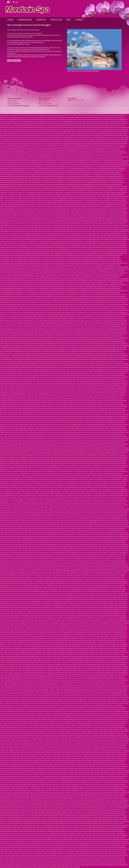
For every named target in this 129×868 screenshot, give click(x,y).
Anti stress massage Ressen (70, 135)
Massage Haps (56, 450)
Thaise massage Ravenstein (61, 639)
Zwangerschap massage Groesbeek (7, 804)
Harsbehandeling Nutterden (38, 354)
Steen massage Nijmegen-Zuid (70, 603)
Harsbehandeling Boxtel (12, 336)
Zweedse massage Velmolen (81, 863)
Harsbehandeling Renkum (101, 356)
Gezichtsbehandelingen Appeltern (108, 253)
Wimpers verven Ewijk (6, 767)
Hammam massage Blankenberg (76, 299)
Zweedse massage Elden (114, 839)
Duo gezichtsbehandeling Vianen (103, 182)
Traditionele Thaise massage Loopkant (120, 672)
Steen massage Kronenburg (11, 599)
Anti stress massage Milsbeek (67, 129)
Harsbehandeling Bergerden (29, 334)
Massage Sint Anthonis (24, 462)
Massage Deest (68, 446)
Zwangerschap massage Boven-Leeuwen (8, 796)
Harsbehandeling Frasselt (15, 340)
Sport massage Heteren (13, 566)
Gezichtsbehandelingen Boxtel (23, 259)
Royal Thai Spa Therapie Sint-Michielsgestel (46, 544)
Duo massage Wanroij (104, 214)
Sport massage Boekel (29, 556)
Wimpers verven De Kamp (62, 763)
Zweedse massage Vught (41, 865)
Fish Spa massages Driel (81, 224)
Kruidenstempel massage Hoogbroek (87, 383)
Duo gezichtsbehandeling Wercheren (73, 184)
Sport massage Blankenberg (19, 556)
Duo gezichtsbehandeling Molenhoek (51, 171)
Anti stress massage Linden (36, 127)
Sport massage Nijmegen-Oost (72, 572)
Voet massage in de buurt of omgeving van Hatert (45, 715)
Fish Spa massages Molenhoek (23, 240)
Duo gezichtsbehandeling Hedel (46, 159)
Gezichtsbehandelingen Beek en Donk (57, 255)
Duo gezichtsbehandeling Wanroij (58, 184)
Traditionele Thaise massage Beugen (98, 651)
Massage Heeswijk (106, 450)
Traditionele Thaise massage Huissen (85, 668)
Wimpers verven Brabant (32, 763)
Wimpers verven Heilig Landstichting (23, 771)
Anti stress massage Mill (39, 129)
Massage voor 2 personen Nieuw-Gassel (79, 493)
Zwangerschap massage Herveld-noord (15, 808)
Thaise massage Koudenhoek (13, 631)
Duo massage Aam (117, 186)
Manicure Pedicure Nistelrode (79, 430)
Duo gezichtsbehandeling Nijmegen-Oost (24, 173)
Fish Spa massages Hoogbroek (25, 234)
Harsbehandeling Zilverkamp (65, 363)
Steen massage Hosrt (47, 597)
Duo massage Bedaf (80, 188)
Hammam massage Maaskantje (13, 316)
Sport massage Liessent (104, 568)
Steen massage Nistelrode (82, 603)
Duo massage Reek (38, 210)
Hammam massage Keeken (24, 312)
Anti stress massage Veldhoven (67, 139)
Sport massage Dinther (23, 558)
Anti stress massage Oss (67, 133)
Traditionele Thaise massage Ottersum (112, 680)
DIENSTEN (41, 20)
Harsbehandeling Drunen (51, 338)
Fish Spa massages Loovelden (41, 238)
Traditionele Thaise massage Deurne (91, 654)
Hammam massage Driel (37, 302)
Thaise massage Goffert (94, 623)
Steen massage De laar (75, 588)
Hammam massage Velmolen (90, 326)
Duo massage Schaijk (86, 210)
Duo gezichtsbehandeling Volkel (19, 184)
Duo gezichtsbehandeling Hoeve (82, 163)
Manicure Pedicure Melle (48, 428)
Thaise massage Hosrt (70, 629)
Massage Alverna (92, 442)
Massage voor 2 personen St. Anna (24, 503)
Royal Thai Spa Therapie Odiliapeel (77, 538)
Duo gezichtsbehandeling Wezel (100, 184)
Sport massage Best (95, 554)
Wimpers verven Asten (62, 759)
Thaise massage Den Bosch (100, 619)
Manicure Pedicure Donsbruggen (33, 415)
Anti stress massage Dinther (53, 114)
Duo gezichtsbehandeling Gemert (113, 155)
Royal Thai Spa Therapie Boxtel (103, 515)
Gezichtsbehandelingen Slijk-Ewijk (89, 287)
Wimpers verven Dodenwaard (12, 765)
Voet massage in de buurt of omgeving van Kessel (19, 725)
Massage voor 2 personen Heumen (36, 485)
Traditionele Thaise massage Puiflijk (48, 682)
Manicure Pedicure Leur (15, 426)
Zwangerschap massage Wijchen (86, 830)
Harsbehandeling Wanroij (69, 361)
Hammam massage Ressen (85, 322)
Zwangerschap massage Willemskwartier (101, 830)
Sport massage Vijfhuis (78, 580)
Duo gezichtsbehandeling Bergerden (81, 147)
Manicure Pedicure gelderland (70, 417)
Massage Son (62, 462)
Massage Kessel (32, 454)
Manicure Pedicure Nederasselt (109, 428)
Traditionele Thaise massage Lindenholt (91, 672)
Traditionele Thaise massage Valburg (14, 688)
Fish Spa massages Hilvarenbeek (118, 232)
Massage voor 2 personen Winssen (14, 509)
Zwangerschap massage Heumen (72, 808)
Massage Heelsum (85, 450)
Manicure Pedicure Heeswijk (19, 420)
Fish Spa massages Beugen (71, 220)
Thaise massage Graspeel (116, 623)
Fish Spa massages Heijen (84, 230)
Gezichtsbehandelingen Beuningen (46, 257)
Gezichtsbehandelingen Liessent (90, 275)
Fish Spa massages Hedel (15, 230)
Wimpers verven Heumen (5, 772)
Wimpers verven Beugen (61, 761)
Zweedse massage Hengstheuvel (104, 845)
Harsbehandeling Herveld (89, 344)
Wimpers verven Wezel (51, 788)
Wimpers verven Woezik (95, 788)
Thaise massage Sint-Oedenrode (62, 641)
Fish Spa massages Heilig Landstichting (109, 230)
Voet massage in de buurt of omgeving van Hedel (87, 715)
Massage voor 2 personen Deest (31, 474)
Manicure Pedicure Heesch (8, 420)
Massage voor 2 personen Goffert (7, 479)
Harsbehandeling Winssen (12, 363)
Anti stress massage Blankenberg (25, 112)
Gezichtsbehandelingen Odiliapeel (99, 281)
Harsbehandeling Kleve (5, 348)
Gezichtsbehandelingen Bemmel (100, 255)
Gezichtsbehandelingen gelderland (7, 265)
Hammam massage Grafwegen (114, 304)
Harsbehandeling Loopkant (29, 350)
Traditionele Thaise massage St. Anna (68, 686)
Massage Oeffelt (103, 458)
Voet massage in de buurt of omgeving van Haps (25, 715)
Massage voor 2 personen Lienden (70, 489)
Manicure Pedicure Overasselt (99, 432)
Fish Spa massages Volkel (96, 249)
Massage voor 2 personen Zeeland (55, 509)
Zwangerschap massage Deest (103, 796)
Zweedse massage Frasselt (37, 841)
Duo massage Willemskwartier (24, 216)
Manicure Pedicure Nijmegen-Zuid (66, 430)
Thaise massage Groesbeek (21, 625)
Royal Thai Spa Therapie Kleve (52, 531)
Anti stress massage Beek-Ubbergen (31, 110)
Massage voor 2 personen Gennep (120, 477)
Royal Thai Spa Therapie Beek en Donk (16, 513)
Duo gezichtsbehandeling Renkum (101, 177)
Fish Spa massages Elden (14, 226)
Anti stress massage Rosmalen (95, 135)
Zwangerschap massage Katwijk (41, 810)
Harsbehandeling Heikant (19, 344)
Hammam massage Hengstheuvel (100, 308)
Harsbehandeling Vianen (8, 361)
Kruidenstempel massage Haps (108, 377)
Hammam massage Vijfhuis (20, 328)
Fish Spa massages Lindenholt (121, 236)
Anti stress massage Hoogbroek (75, 123)
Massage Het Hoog (77, 452)
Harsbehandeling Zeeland (43, 363)
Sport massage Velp (41, 580)
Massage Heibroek (114, 450)
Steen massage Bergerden (47, 586)
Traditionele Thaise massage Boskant (64, 653)
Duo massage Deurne (68, 192)
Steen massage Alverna (31, 584)
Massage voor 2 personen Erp (10, 477)
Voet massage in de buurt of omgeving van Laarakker (22, 727)
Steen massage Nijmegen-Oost (57, 603)
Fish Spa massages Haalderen (94, 228)
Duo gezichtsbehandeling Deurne (88, 151)
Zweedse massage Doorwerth (46, 839)
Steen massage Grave (114, 592)
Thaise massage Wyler (5, 647)
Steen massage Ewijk (4, 592)
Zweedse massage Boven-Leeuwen (7, 837)
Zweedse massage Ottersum (87, 857)
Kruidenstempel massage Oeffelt (105, 393)
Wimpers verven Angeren (42, 759)
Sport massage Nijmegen (34, 572)
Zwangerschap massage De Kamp (76, 796)
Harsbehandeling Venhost (116, 359)
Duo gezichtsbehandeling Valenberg (114, 181)
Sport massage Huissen (83, 566)
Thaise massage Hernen (77, 627)
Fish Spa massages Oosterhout (112, 241)
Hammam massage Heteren (48, 310)
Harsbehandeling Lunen (62, 350)
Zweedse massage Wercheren (75, 865)
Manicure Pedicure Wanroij (52, 440)
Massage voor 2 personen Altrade (93, 466)
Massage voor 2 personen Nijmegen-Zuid (36, 495)
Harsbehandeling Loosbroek (40, 350)
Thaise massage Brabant (39, 619)
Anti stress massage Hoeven (63, 123)
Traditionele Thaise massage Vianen (26, 690)
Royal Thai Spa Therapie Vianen (41, 548)
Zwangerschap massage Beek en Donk (66, 792)
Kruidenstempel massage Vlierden (103, 403)
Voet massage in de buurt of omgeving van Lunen (38, 731)
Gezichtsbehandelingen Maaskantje (73, 277)
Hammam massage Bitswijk (64, 299)
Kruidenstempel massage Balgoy (83, 365)
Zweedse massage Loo (81, 851)
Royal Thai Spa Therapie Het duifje (115, 527)
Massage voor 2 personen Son (11, 503)
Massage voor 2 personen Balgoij (49, 468)
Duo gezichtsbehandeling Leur (49, 167)
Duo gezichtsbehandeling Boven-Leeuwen (83, 149)
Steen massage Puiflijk (115, 605)
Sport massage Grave (19, 562)
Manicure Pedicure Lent (5, 426)
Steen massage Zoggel (112, 613)
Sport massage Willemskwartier (49, 582)
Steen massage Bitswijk (96, 586)
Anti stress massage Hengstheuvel (66, 122)
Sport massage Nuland (116, 572)
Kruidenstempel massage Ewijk (22, 375)
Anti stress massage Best (93, 110)
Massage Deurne (83, 446)
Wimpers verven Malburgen (62, 776)
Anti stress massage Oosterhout (44, 133)
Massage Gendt (114, 448)
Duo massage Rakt (19, 210)
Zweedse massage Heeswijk (19, 845)
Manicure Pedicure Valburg (12, 438)
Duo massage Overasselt (101, 208)
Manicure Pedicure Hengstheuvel (104, 420)
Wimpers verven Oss (87, 780)
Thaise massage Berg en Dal (36, 617)
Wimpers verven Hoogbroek (48, 772)
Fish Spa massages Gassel (79, 226)
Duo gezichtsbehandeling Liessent (89, 167)
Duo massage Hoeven (79, 200)
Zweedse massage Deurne (110, 837)
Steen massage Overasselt (84, 605)
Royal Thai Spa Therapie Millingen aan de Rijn (119, 535)
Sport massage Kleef (121, 566)
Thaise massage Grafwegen (105, 623)
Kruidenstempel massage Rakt (33, 397)
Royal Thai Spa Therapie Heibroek (98, 525)
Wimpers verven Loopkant (7, 776)
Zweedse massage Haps (70, 843)
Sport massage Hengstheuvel (77, 564)
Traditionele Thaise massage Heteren (105, 666)
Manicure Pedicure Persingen (123, 432)
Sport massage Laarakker (46, 568)
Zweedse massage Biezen (75, 835)
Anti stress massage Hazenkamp (46, 120)
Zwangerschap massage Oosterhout (60, 820)
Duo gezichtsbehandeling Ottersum (100, 175)
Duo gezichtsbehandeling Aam (97, 143)
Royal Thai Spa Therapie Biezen (17, 515)
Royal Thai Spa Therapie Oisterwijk (118, 538)
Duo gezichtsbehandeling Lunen (61, 169)
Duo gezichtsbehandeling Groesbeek (104, 157)
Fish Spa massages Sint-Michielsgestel (101, 245)
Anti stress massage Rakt (23, 135)
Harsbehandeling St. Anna (114, 358)
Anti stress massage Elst (61, 116)
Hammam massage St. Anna (99, 324)
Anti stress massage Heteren (14, 123)
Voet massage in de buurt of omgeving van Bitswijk (13, 702)
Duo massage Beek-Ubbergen (111, 188)
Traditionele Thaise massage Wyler (112, 692)
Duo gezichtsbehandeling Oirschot (18, 175)
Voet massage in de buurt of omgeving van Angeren (40, 696)
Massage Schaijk (123, 460)
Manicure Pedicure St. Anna (83, 436)
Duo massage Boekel (90, 190)
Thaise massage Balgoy (86, 615)
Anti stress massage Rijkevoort (82, 135)
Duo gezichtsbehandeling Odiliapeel (112, 173)
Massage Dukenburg (29, 448)
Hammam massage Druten (59, 302)
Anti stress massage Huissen (99, 123)
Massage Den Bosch (75, 446)
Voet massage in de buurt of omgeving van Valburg (50, 749)
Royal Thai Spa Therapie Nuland (49, 538)
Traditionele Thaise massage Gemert (16, 660)
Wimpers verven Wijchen (61, 788)
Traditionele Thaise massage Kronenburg (80, 670)
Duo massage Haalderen (90, 196)
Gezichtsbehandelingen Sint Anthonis (41, 287)
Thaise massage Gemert (64, 623)
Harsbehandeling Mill (115, 350)
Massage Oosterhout (4, 460)
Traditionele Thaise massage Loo (105, 672)
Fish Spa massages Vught (107, 249)
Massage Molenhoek (114, 456)
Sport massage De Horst (89, 556)
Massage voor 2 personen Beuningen (97, 470)
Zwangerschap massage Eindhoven (22, 800)
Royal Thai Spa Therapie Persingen (100, 540)
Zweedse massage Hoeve (86, 847)
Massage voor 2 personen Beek (89, 468)
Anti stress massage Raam (12, 135)
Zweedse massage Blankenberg (99, 835)
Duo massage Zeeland (62, 216)
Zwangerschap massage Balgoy (26, 792)
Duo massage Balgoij (63, 188)
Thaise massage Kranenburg (25, 631)
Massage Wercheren (97, 464)
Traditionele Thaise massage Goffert (61, 660)
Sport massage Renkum (49, 576)
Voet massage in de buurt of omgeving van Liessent (20, 729)
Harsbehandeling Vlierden (29, 361)
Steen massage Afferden (11, 584)
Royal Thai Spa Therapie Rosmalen (95, 542)
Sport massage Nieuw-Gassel (22, 572)
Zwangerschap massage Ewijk (85, 800)
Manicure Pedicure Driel (57, 415)
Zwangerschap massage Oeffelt (6, 820)
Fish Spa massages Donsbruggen (57, 224)
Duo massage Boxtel (120, 190)
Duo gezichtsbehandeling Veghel (21, 182)
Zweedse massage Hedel (104, 843)
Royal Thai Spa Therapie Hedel (30, 525)
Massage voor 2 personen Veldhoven (27, 505)
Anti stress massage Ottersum (78, 133)
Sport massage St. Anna (55, 578)
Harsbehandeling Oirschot (70, 354)
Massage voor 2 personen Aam (66, 466)
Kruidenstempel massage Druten (53, 373)
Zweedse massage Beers (120, 833)
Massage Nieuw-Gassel (5, 458)
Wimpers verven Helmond (46, 771)
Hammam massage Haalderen (47, 306)
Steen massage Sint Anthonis (113, 607)
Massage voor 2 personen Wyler (41, 509)
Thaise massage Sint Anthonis (34, 641)
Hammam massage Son (89, 324)
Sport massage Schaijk (90, 576)
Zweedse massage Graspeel (11, 843)
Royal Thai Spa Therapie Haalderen (104, 523)
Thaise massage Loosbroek (34, 633)
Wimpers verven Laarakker (34, 774)
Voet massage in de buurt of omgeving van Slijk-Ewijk (33, 747)
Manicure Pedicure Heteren (50, 422)
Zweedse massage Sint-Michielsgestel (40, 861)
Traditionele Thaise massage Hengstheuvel (9, 666)
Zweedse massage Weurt (86, 865)
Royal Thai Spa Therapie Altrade (10, 511)
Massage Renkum (92, 460)
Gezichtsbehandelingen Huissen (19, 273)
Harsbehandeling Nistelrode (6, 354)
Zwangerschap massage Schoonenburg (36, 824)
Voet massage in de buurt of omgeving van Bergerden (37, 700)
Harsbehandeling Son (104, 358)
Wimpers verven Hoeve (28, 772)
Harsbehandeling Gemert (57, 340)
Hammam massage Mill (59, 316)
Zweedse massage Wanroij (63, 865)
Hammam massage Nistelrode (84, 318)
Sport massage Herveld (98, 564)
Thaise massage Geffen (43, 623)
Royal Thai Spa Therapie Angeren (51, 511)
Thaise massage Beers (15, 617)
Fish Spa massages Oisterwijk (89, 241)
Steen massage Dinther (115, 588)
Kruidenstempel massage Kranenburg (83, 385)
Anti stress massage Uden (5, 139)
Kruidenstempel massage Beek (109, 365)
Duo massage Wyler (53, 216)
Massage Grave (23, 450)
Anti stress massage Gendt (37, 118)
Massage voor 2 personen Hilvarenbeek (51, 485)
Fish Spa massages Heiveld (123, 230)
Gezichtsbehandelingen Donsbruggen (63, 261)
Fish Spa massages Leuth (75, 236)
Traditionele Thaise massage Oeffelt (7, 680)
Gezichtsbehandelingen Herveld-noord (8, 271)
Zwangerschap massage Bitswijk (77, 794)
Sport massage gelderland (75, 560)
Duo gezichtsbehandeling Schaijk (34, 179)
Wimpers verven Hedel (66, 769)
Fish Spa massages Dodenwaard (30, 224)
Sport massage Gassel (56, 560)
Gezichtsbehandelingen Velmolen (7, 291)
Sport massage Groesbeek (41, 562)
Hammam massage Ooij (52, 320)
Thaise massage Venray (104, 643)
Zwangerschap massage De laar (90, 796)
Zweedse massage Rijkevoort (87, 859)
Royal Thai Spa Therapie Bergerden (90, 513)
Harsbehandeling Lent (75, 348)
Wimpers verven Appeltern (52, 759)
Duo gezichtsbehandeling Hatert (17, 159)
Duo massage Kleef (16, 202)
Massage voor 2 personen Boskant (44, 472)
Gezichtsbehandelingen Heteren (50, 271)
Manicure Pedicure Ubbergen (117, 436)
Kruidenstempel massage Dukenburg (68, 373)
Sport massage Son (46, 578)
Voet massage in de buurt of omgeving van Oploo (94, 739)
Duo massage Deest (48, 192)
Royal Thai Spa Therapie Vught (94, 548)
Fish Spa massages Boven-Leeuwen (28, 222)
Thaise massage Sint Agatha (22, 641)
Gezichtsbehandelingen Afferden (42, 253)
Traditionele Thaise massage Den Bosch (75, 654)
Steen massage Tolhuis (63, 609)
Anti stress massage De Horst (110, 112)
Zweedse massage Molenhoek (97, 853)
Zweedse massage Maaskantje (13, 853)
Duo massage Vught (86, 214)
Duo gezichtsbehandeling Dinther (101, 151)
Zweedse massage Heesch (8, 845)
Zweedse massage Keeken (28, 849)
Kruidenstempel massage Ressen (88, 397)
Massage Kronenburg (71, 454)
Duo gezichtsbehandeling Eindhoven (107, 153)
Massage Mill (86, 456)
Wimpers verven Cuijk (41, 763)
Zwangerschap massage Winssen (117, 830)
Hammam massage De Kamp (43, 300)
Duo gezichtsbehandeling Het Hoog (24, 163)
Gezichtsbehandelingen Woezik (101, 293)
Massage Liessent (122, 454)
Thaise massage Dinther (121, 619)
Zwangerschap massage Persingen (15, 822)
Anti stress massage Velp (91, 139)
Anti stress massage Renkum (58, 135)
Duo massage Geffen (109, 194)
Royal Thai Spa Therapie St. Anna (105, 544)
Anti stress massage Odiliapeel (114, 131)
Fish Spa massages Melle (101, 238)
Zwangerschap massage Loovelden (62, 814)
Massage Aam (71, 442)
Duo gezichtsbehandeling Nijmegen (97, 171)
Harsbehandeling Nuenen (17, 354)
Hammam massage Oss (86, 320)
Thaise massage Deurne (111, 619)
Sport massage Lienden (94, 568)
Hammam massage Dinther (100, 300)
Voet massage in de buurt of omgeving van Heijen (82, 717)
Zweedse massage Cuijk (42, 837)
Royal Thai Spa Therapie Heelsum (43, 525)
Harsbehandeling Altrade (121, 330)
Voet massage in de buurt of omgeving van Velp (51, 751)
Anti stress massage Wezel (101, 141)
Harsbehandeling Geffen (35, 340)
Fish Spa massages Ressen (9, 245)
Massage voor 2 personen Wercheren (66, 507)
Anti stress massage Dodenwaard (66, 114)
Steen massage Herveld (69, 595)
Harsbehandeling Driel (41, 338)
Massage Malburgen (66, 456)
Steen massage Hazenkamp (52, 594)
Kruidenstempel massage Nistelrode (34, 393)
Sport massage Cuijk (80, 556)
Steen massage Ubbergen (73, 609)
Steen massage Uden (83, 609)
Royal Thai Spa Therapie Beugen (116, 513)
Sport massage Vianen (69, 580)
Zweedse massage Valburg (20, 863)
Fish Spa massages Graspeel (45, 228)
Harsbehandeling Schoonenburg (28, 358)
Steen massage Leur (52, 599)
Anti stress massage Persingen (116, 133)
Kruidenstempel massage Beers (26, 367)
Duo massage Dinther (77, 192)
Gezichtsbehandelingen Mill (6, 279)
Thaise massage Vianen (114, 643)
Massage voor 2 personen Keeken (24, 487)
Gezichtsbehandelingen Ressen (83, 285)
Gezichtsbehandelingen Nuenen (59, 281)
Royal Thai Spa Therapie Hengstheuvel (57, 527)
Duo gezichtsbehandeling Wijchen (113, 184)
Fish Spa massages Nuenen (18, 241)
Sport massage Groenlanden (30, 562)
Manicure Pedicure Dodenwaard (7, 415)
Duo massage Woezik (44, 216)
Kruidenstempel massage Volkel (117, 403)
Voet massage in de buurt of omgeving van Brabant (13, 704)
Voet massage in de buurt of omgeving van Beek (35, 698)
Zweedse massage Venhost (102, 863)
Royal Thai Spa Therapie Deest (56, 517)
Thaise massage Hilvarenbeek (27, 629)
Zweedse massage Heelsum (115, 843)
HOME (10, 20)
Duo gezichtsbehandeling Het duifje (10, 163)
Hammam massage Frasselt (22, 304)
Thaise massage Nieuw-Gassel (41, 635)
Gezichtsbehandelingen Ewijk (83, 263)
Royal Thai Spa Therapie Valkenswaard (74, 546)
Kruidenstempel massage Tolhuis (34, 401)
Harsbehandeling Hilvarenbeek (30, 346)
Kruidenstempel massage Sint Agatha (38, 399)
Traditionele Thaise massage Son (53, 686)
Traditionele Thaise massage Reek (107, 682)
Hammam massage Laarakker (108, 312)
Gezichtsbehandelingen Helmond (80, 269)
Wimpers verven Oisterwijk (48, 780)
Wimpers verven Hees (86, 769)
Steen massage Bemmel (25, 586)
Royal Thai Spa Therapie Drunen (59, 519)
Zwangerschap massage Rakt (54, 822)
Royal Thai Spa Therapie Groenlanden (74, 523)
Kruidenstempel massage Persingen (119, 395)
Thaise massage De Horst (59, 619)
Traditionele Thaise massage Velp (109, 688)
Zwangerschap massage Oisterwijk (34, 820)
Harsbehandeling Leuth (93, 348)
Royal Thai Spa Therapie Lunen (36, 535)
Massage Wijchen (118, 464)
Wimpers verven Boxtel (22, 763)
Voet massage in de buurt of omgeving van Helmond (41, 719)
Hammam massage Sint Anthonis (34, 324)
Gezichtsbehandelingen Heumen (63, 271)
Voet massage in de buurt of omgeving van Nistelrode (13, 737)
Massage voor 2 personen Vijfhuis (111, 505)
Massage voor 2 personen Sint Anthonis (74, 501)
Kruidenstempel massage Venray (62, 403)
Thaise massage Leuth (89, 631)
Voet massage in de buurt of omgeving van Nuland (55, 737)
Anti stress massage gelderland (13, 118)
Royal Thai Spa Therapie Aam (113, 509)
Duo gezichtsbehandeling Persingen (20, 177)
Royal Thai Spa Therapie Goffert (18, 523)
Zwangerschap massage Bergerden (10, 794)
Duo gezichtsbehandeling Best (95, 147)
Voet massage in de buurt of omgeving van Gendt (91, 712)
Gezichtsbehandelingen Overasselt (88, 283)
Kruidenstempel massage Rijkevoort (102, 397)
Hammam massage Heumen (59, 310)
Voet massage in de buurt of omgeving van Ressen (84, 743)
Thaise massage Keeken (100, 629)
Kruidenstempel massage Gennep (118, 375)
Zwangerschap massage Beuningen (50, 794)
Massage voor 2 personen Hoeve (66, 485)
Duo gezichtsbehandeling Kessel (50, 165)
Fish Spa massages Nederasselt (36, 240)
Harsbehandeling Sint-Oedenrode (81, 358)
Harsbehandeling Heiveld (45, 344)
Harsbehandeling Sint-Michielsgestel (67, 358)
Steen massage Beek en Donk (118, 584)
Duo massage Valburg (92, 212)
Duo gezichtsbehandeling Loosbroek (32, 169)
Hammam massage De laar (54, 300)
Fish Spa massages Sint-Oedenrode (116, 245)
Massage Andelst (100, 442)
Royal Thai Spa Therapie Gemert (105, 521)
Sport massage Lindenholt (123, 568)
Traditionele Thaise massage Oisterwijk (38, 680)
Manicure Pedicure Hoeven (97, 422)
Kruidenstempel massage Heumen (29, 383)
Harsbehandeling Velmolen (96, 359)
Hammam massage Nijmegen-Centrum (26, 318)
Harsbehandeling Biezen (71, 334)
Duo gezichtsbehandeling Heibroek (114, 159)
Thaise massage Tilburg (104, 641)
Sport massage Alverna (73, 552)
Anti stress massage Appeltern (75, 108)
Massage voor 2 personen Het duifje (119, 483)
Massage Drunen (14, 448)
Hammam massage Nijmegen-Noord (41, 318)
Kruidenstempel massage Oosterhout (34, 395)
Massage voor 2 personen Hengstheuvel (59, 483)
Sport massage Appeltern (102, 552)
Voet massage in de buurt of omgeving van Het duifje (23, 721)
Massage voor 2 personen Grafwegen (21, 479)
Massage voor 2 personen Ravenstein (66, 499)
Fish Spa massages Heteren (93, 232)
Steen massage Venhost (38, 611)
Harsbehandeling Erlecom (114, 338)
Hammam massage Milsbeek (86, 316)
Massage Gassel (84, 448)
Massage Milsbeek (105, 456)
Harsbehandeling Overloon (28, 356)
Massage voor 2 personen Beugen (82, 470)
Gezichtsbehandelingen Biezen (60, 257)
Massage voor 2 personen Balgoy (63, 468)
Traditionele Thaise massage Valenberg (29, 688)
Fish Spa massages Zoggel (18, 253)
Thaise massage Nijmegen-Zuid (106, 635)
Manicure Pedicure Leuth (25, 426)
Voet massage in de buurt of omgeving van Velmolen (30, 751)
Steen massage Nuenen (92, 603)
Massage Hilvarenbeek (100, 452)
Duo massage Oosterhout (65, 208)
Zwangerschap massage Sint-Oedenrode (101, 824)
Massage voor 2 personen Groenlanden (65, 479)
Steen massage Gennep (73, 592)
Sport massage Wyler (79, 582)
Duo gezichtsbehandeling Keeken (37, 165)
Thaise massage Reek (71, 639)
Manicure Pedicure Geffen (58, 417)
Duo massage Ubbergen (74, 212)
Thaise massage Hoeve (38, 629)
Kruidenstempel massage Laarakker (114, 385)
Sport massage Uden (93, 578)
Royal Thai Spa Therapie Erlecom (13, 521)
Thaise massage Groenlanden (9, 625)
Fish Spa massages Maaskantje (65, 238)
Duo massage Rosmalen (76, 210)
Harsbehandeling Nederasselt (37, 352)
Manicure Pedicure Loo (80, 426)
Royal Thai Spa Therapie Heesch (70, 525)
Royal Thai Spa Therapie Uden (31, 546)
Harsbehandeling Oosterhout (102, 354)
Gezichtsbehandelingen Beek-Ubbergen (73, 255)
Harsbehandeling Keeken (104, 346)
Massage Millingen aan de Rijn (95, 456)
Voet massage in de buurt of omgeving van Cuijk (33, 704)
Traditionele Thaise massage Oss (97, 680)
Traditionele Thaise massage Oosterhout (68, 680)
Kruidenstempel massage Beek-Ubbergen (11, 367)
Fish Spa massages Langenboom (42, 236)
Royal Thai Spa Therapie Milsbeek (7, 536)
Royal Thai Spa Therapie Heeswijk (84, 525)
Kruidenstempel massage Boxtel (84, 369)
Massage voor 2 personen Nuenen (67, 495)
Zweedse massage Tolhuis (112, 861)
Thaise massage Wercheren (59, 645)
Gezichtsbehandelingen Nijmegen (95, 279)
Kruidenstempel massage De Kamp (10, 371)
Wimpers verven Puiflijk (12, 782)
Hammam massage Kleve (57, 312)
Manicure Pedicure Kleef (49, 424)
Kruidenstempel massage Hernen (69, 381)
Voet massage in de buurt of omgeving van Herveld (105, 719)
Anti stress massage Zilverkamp (72, 143)
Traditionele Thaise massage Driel (63, 656)
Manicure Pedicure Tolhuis (105, 436)
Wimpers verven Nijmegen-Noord (61, 778)
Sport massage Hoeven (54, 566)
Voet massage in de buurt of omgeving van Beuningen (99, 700)
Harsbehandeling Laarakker (52, 348)
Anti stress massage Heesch (93, 120)
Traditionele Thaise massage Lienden (45, 672)
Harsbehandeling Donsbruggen (19, 338)
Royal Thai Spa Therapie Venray (28, 548)
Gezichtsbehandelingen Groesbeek (7, 267)
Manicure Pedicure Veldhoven (60, 438)
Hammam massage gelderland (56, 304)
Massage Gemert (107, 448)
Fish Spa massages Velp (28, 249)
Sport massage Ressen (59, 576)
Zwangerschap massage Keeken (55, 810)
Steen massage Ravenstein (17, 607)
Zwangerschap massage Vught (6, 830)
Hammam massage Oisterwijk (41, 320)
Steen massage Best (57, 586)
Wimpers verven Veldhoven (39, 786)
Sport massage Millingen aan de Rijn (105, 570)
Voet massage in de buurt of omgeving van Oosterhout (73, 739)
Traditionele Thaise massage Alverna (104, 647)
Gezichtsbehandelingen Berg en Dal (114, 255)
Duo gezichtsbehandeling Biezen (11, 149)
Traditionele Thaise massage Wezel (33, 692)
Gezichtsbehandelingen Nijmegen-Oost (15, 281)
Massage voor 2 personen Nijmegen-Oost (19, 495)
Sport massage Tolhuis (74, 578)
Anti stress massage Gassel (116, 116)
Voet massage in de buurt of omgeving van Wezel (40, 755)
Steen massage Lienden (71, 599)
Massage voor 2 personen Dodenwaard (89, 474)
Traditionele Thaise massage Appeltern (23, 649)
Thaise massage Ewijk (13, 623)
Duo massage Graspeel (49, 196)
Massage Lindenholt (11, 456)
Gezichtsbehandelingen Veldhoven (114, 289)
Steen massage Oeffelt (5, 605)
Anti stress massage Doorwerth (107, 114)
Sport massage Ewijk (37, 560)
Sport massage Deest (119, 556)
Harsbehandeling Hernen (79, 344)
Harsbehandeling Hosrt (73, 346)
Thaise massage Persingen (21, 639)
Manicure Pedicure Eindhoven (102, 415)
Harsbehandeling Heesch (102, 342)
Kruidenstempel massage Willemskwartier (104, 405)
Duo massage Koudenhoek (34, 202)
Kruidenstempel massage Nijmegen (77, 391)
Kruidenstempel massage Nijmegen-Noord (111, 391)
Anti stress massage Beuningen (116, 110)
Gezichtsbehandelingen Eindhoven (21, 263)
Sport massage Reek (40, 576)
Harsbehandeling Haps (41, 342)
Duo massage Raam (11, 210)
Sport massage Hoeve (44, 566)
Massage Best (82, 444)
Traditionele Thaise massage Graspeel (92, 660)
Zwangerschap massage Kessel (68, 810)
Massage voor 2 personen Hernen (74, 483)
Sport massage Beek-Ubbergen (43, 554)
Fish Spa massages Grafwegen (32, 228)
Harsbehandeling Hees (93, 342)
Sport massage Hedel (91, 562)
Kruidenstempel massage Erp (10, 375)
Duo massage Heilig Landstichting (74, 198)
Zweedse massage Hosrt (121, 847)
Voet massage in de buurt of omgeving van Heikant (103, 717)
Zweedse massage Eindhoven (103, 839)
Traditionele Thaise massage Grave (107, 660)
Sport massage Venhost (50, 580)
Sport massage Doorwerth (68, 558)
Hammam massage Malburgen (26, 316)
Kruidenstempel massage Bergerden (69, 367)
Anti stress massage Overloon (104, 133)
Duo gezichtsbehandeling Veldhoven (35, 182)
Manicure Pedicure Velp (83, 438)
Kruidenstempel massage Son (117, 399)
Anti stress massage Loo (60, 127)
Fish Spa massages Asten (55, 218)
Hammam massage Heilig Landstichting (62, 308)
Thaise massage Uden (9, 643)
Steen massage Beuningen (76, 586)
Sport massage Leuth (84, 568)
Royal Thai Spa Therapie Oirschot (104, 538)
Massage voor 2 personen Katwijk (10, 487)
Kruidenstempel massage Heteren (15, 383)
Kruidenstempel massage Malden (84, 389)
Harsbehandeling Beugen (49, 334)
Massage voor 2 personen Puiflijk (26, 499)
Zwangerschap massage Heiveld (73, 806)
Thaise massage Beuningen (79, 617)
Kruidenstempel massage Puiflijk (7, 397)
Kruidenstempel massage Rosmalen (117, 397)
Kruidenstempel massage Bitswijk (10, 369)
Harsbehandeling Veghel (74, 359)
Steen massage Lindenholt (101, 599)
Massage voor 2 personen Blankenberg (15, 472)
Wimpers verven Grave (119, 767)
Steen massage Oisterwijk (25, 605)
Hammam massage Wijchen (121, 328)
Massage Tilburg (76, 462)
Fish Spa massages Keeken (71, 234)
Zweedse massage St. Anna (90, 861)
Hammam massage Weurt (99, 328)
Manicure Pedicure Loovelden (115, 426)
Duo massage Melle (98, 204)
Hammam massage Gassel (33, 304)
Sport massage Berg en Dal (74, 554)
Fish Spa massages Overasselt (31, 243)
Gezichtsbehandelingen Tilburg (6, 289)
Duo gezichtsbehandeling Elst (6, 155)
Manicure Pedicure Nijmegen (9, 430)
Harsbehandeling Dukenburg (72, 338)
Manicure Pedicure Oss (76, 432)
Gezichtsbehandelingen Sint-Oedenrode (74, 287)
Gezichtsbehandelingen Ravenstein (44, 285)
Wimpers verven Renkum (61, 782)
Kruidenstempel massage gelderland (77, 375)
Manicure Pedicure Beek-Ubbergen (107, 409)
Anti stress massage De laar (6, 114)
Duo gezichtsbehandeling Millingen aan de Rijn (20, 171)
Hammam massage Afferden (70, 295)
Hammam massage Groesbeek (35, 306)
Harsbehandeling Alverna (5, 332)
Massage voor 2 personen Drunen (41, 476)
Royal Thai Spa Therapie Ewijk (38, 521)
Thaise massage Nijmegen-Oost (93, 635)
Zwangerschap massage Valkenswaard (114, 826)
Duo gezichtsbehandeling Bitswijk (25, 149)
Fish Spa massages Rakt (89, 243)
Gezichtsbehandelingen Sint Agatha (26, 287)
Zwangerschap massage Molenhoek (64, 816)
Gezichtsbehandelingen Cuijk (48, 259)
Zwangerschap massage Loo (20, 814)
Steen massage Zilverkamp (102, 613)
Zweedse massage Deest (86, 837)
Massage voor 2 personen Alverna (107, 466)
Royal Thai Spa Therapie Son (92, 544)
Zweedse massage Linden (58, 851)
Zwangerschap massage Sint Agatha (51, 824)
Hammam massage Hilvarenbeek (72, 310)
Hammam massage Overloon (121, 320)
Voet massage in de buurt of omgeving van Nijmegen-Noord (70, 735)
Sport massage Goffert (114, 560)
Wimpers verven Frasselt (16, 767)
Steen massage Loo (110, 599)
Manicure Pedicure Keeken (28, 424)
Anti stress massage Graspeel (85, 118)
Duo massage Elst (57, 194)
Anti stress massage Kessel (6, 125)
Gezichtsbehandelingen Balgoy (19, 255)
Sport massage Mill (93, 570)
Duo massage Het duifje (20, 200)
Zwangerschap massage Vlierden (108, 828)
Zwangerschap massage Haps (35, 804)
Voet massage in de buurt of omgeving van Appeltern (61, 696)
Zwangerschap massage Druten (120, 798)
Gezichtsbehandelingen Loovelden (46, 277)
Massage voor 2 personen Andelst (121, 466)
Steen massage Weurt (9, 613)
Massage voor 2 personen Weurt (80, 507)
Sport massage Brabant (71, 556)
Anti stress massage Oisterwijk (21, 133)
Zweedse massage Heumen (62, 847)
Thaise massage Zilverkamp (37, 647)
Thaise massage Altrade (15, 615)
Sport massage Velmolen (31, 580)
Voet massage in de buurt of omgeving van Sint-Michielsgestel (112, 745)
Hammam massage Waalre (64, 328)
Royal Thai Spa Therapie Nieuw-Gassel (52, 536)
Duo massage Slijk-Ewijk (29, 212)
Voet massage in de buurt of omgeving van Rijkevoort (105, 743)
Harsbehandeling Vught (49, 361)
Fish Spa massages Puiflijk (68, 243)
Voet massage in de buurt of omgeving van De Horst (54, 704)
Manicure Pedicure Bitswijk (86, 411)
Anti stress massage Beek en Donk (16, 110)
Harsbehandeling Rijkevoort (122, 356)
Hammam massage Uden (18, 326)
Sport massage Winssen (60, 582)
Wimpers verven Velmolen (50, 786)
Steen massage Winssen (51, 613)
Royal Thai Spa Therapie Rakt (13, 542)
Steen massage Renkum (37, 607)
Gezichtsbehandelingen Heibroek (11, 269)
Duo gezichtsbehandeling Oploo (74, 175)
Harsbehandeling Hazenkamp (61, 342)
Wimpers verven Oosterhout (68, 780)
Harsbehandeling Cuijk (32, 336)
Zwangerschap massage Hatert (48, 804)
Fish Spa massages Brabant (53, 222)
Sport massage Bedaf (11, 554)
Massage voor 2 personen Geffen (64, 477)
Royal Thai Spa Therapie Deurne (84, 517)
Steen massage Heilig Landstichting (15, 595)
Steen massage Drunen (54, 590)
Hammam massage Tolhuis (122, 324)
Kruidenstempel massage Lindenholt (96, 387)
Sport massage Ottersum (86, 574)
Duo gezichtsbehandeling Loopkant (17, 169)
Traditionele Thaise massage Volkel (71, 690)
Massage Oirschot (110, 458)
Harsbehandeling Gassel (25, 340)
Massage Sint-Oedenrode (45, 462)
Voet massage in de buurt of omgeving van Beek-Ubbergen (79, 698)
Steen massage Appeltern (61, 584)
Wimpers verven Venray (80, 786)
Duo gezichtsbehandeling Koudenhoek (90, 165)
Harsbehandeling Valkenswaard (62, 359)
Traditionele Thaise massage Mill (116, 674)
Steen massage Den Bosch (94, 588)
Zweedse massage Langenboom (122, 849)
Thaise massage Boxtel (29, 619)
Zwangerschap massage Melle (6, 816)
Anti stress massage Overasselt (91, 133)
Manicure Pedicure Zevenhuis (39, 442)
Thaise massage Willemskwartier (101, 645)
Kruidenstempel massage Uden (62, 401)
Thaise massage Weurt (69, 645)
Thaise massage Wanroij (48, 645)
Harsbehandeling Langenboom (64, 348)
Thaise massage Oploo (96, 637)
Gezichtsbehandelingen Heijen (24, 269)
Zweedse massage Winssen (6, 867)
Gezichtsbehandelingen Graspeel (86, 265)
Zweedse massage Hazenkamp (92, 843)
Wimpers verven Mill (91, 776)
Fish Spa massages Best (60, 220)
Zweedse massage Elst (124, 839)
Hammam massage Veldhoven (78, 326)
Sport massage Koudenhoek (12, 568)
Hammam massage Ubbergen (6, 326)
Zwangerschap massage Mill (18, 816)
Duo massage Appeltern (45, 188)
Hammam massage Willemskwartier (7, 330)
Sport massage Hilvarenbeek (34, 566)
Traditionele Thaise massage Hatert (60, 662)
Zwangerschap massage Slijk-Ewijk (116, 824)
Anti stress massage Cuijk (99, 112)
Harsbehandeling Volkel (39, 361)
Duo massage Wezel (4, 216)
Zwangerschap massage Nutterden (106, 818)
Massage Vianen (47, 464)
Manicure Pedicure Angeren (17, 409)
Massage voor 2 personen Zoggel (100, 509)
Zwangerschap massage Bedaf (39, 792)
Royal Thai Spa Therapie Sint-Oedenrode (63, 544)
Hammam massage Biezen (52, 299)
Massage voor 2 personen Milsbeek (32, 493)
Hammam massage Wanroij (75, 328)
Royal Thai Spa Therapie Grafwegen (32, 523)
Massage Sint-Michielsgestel (34, 462)
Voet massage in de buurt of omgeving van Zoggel (104, 757)
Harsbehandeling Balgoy (67, 332)
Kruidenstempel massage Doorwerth (13, 373)
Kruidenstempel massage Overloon (104, 395)
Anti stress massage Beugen (104, 110)
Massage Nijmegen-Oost (45, 458)
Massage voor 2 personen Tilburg (38, 503)
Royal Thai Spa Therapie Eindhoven (101, 519)
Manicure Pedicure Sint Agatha (6, 436)
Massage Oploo (12, 460)
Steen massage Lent (44, 599)
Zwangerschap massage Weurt (60, 830)
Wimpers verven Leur (65, 774)
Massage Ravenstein (78, 460)
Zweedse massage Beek (82, 833)
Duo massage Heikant (62, 198)
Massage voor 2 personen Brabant (89, 472)
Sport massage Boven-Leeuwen (50, 556)
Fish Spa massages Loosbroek (28, 238)
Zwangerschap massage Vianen (81, 828)
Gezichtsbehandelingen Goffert (59, 265)
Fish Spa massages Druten (104, 224)
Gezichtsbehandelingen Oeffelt (113, 281)
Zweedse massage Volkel (31, 865)
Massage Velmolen (19, 464)
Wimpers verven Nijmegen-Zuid (88, 778)
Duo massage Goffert (30, 196)
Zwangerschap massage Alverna (71, 790)
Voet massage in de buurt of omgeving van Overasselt (26, 741)
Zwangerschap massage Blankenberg (92, 794)
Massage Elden (45, 448)
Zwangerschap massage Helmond (87, 806)
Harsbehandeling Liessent (114, 348)
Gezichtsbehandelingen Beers (88, 255)
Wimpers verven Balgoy (82, 759)
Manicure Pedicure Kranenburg (84, 424)
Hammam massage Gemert (68, 304)
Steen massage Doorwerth (35, 590)
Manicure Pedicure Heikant (53, 420)
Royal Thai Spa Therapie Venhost (15, 548)
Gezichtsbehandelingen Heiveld (67, 269)
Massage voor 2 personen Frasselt (36, 477)
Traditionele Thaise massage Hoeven (39, 668)
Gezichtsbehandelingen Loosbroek (32, 277)
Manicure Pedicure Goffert (114, 417)
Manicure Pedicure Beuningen (64, 411)
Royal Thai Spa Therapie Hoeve (58, 529)
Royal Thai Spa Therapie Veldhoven (102, 546)
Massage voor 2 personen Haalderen (96, 479)
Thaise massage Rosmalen (113, 639)
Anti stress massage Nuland (89, 131)
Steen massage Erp (122, 590)
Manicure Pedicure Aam (89, 407)
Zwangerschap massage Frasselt (98, 800)
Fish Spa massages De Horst (75, 222)
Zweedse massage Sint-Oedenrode (55, 861)
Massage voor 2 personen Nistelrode (52, 495)
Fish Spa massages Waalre (118, 249)
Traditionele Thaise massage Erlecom (40, 658)
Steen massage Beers (15, 586)
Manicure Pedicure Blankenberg (98, 411)
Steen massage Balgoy (90, 584)
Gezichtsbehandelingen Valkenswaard (86, 289)
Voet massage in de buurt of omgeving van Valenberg (71, 749)
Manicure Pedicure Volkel (20, 440)
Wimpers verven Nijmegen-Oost (75, 778)
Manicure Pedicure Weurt (75, 440)
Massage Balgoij (3, 444)
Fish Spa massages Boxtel (41, 222)
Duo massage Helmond (95, 198)
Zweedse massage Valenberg (32, 863)
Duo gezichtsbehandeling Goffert (32, 157)
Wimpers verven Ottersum (97, 780)
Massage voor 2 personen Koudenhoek (79, 487)
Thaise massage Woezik (123, 645)
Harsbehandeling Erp (123, 338)
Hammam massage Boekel (88, 299)
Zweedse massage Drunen (68, 839)
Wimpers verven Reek (52, 782)
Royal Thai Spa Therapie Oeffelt (91, 538)
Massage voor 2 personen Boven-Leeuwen (60, 472)
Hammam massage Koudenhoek (69, 312)
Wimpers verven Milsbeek (116, 776)
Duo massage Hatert (107, 196)
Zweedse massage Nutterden (114, 855)
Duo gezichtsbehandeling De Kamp (32, 151)
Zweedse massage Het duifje (27, 847)
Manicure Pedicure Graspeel (11, 418)
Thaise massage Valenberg (29, 643)
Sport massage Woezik (70, 582)
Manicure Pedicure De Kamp (64, 413)
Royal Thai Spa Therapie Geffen (77, 521)
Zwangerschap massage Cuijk (49, 796)
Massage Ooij (125, 458)
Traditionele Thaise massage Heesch (8, 664)
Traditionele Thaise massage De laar (45, 654)
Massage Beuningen (96, 444)
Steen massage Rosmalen (68, 607)
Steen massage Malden (56, 601)
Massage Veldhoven (11, 464)
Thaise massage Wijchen (89, 645)
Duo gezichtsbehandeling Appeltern (52, 145)
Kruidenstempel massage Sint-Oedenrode (88, 399)
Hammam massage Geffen (44, 304)
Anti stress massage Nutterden (101, 131)
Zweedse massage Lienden (36, 851)
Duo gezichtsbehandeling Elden (121, 153)
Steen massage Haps (32, 594)
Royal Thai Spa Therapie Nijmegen (67, 536)
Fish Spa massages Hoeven (13, 234)
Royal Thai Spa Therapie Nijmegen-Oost (118, 536)
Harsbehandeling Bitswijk (81, 334)
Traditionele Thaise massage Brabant (113, 653)
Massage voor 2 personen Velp (56, 505)
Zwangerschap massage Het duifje (30, 808)
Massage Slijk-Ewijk (55, 462)
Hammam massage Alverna (93, 295)
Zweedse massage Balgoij (50, 833)
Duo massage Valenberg (102, 212)
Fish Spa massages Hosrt (37, 234)
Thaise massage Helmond (54, 627)
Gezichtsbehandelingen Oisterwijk (11, 283)
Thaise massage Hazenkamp (63, 625)
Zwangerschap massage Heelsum (89, 804)
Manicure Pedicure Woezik (6, 442)
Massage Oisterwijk (118, 458)
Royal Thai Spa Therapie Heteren (15, 529)
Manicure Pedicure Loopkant (91, 426)
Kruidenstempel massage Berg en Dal (54, 367)
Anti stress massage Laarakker (80, 125)
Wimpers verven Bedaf (91, 759)
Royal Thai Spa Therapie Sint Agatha (14, 544)
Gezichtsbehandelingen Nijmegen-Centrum (110, 279)
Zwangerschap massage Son (6, 826)
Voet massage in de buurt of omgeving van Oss (113, 739)
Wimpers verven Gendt (67, 767)
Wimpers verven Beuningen (72, 761)
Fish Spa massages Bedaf (89, 218)
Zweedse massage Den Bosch (98, 837)
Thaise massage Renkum (81, 639)
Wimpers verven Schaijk (104, 782)
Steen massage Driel (45, 590)
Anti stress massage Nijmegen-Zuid (52, 131)
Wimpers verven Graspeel (108, 767)
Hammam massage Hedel (93, 306)
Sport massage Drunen (87, 558)
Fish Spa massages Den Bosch (122, 222)
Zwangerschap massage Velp (42, 828)
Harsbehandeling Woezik (23, 363)
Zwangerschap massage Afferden (45, 790)
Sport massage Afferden (54, 552)
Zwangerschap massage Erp (73, 800)
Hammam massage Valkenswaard (54, 326)
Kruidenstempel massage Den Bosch (51, 371)
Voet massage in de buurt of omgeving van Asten (82, 696)
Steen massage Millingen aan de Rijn (86, 601)
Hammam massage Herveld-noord (10, 310)
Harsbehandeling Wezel (101, 361)
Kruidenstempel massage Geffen (63, 375)
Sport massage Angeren (92, 552)
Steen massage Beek (108, 584)
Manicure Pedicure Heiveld (80, 420)
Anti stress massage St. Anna (87, 137)
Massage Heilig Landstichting (9, 452)
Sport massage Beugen (104, 554)
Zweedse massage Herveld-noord (14, 847)
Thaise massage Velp (84, 643)
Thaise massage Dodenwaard (6, 621)
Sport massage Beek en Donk (31, 554)
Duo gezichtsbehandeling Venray (90, 182)
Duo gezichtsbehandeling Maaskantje (75, 169)
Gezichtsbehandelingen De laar (88, 259)
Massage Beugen (88, 444)
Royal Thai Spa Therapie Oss (43, 540)
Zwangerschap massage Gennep (50, 802)
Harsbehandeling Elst (104, 338)
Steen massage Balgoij (80, 584)
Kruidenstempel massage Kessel (28, 385)
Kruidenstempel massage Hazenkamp (8, 379)
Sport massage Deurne (13, 558)
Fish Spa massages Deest (110, 222)
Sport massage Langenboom (57, 568)
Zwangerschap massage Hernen (116, 806)
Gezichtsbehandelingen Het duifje (23, 271)
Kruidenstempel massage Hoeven (72, 383)
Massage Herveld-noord (60, 452)
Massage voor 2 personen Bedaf (76, 468)
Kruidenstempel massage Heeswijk (77, 379)
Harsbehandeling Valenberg (50, 359)
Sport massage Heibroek (13, 564)
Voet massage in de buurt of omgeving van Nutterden (76, 737)
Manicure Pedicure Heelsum (115, 418)
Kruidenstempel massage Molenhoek (31, 391)
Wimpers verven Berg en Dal (30, 761)
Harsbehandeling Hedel (72, 342)
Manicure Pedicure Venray (104, 438)
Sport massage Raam (11, 576)
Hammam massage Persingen (6, 322)
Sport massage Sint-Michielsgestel (11, 578)
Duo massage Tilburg (56, 212)
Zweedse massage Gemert (82, 841)
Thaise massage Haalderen (32, 625)
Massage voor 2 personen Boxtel (75, 472)
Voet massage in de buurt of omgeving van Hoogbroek (44, 723)
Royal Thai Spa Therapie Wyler (105, 550)
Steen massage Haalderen (22, 594)
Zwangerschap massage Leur (68, 812)
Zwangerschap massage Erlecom (61, 800)
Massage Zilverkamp (48, 466)
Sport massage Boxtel (61, 556)
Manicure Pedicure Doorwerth (46, 415)
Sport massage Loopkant (13, 570)
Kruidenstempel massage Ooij (21, 395)
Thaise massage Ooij (75, 637)
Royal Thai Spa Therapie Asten (78, 511)
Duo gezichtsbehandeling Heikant (18, 161)
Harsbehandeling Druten (61, 338)
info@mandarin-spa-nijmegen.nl (20, 106)
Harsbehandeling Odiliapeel (49, 354)
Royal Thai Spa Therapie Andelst (37, 511)
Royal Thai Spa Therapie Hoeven (71, 529)
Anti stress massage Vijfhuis (9, 141)
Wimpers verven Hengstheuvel (58, 771)
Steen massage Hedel (62, 594)
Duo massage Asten (54, 188)
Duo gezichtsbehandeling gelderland (99, 155)
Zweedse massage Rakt (31, 859)
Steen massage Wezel (19, 613)
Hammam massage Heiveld (75, 308)
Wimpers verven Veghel (29, 786)
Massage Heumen (92, 452)
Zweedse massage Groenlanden (34, 843)
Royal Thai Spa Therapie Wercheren (7, 550)
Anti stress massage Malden (17, 129)
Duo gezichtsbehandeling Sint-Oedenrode (115, 179)
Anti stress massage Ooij (33, 133)
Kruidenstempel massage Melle (97, 389)
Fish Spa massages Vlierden (84, 249)
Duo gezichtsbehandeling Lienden (75, 167)
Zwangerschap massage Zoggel (75, 831)
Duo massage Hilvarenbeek (60, 200)
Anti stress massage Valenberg (29, 139)
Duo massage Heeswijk (35, 198)
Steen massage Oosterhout (44, 605)
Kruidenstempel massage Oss (61, 395)
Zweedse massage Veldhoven (68, 863)
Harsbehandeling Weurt (91, 361)
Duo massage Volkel (78, 214)
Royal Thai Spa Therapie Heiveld (28, 527)
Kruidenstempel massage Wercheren (48, 405)
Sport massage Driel (78, 558)
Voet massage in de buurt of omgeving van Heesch (20, 717)
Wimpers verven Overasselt (108, 780)
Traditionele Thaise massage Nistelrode (55, 678)
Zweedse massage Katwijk (17, 849)
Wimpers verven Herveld (79, 771)
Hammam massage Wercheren (88, 328)
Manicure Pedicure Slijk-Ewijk (62, 436)
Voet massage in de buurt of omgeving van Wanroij (105, 753)
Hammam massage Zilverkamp (79, 330)
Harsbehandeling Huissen (83, 346)
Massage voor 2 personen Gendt (106, 477)
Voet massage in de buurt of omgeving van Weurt (21, 755)
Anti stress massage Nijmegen (120, 129)
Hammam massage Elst (105, 302)
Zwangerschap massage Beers (97, 792)
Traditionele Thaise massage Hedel (91, 662)
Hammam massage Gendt (79, 304)
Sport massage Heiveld (56, 564)
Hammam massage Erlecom (116, 302)
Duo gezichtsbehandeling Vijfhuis (117, 182)
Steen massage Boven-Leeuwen (14, 588)
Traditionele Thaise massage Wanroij (115, 690)
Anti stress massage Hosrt (87, 123)
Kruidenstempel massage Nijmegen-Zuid (18, 393)
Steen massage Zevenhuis (91, 613)
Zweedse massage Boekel (111, 835)
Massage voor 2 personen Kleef (52, 487)
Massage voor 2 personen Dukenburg (69, 476)
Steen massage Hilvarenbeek (6, 597)
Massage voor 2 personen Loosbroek (28, 491)
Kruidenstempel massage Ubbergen (48, 401)
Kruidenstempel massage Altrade (115, 363)
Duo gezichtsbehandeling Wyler (49, 186)
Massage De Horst (45, 446)
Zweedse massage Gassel (48, 841)
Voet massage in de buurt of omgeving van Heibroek (62, 717)
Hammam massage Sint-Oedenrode (64, 324)
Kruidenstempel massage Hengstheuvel (55, 381)
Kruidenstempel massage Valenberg (89, 401)
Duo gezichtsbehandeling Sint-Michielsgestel (98, 179)
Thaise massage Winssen (113, 645)
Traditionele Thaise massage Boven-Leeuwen (81, 653)
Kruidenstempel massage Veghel (120, 401)
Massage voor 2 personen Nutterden (95, 495)
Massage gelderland (99, 448)
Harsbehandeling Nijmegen (62, 352)
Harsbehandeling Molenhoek (25, 352)
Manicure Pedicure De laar (75, 413)
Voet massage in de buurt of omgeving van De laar (96, 704)
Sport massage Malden (76, 570)
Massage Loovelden (42, 456)
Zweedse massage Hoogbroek (109, 847)
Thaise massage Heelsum (84, 625)
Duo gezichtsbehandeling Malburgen (90, 169)
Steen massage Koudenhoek (114, 597)
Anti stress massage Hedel (58, 120)
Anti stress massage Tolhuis (110, 137)
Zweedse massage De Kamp (64, 837)
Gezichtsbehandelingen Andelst (81, 253)
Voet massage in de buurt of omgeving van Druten (77, 708)
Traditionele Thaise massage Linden (75, 672)
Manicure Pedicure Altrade (111, 407)
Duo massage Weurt (123, 214)
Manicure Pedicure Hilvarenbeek (74, 422)
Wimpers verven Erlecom (116, 765)
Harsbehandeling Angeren (26, 332)
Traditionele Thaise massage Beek (96, 649)
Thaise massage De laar (80, 619)
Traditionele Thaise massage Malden (87, 674)
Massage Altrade (85, 442)
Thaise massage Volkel (18, 645)
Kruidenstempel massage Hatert (121, 377)
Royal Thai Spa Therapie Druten (72, 519)
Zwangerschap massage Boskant (119, 794)
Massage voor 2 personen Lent (31, 489)
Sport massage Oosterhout (58, 574)
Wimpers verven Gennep (77, 767)
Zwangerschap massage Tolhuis (45, 826)
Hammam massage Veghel (66, 326)
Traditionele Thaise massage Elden (12, 658)
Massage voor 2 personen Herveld (88, 483)
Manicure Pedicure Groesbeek (46, 418)
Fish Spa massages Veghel (120, 247)
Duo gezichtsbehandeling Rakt (60, 177)
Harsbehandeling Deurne (95, 336)
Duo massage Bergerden (24, 190)
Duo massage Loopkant (30, 204)
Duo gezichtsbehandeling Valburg (100, 181)
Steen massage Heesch (91, 594)
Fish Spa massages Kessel (82, 234)
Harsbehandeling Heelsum (82, 342)
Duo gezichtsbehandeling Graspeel (61, 157)
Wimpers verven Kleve (117, 772)
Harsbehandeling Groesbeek (18, 342)
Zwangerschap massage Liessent (107, 812)
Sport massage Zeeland (89, 582)
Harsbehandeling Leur (84, 348)
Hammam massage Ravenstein (51, 322)
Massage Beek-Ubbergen (42, 444)
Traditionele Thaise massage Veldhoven (78, 688)
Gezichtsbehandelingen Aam (30, 253)
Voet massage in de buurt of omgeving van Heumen (86, 721)
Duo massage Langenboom (77, 202)
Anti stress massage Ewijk (93, 116)
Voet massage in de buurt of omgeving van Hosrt (64, 723)
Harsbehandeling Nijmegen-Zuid (116, 352)
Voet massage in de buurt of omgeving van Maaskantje (59, 731)
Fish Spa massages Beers (12, 220)
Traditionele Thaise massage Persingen (32, 682)
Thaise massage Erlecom (124, 621)
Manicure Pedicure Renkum (59, 434)
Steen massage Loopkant (120, 599)
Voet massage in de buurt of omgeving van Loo (82, 729)
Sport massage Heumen (23, 566)
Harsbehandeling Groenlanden (6, 342)
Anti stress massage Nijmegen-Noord (22, 131)
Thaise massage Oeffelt (45, 637)
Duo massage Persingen (121, 208)
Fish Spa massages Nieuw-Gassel (50, 240)
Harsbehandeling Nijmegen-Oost (103, 352)
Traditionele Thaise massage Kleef (17, 670)
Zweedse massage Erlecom (6, 841)
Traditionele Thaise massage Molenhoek (39, 676)
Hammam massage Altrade (82, 295)
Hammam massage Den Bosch (77, 300)
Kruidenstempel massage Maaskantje (55, 389)
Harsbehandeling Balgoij (57, 332)
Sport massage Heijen (23, 564)
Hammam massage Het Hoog (36, 310)
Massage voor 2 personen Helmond (43, 483)
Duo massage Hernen (116, 198)
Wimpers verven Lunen (40, 776)
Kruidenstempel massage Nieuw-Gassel (62, 391)
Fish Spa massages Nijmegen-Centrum (77, 240)
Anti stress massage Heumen (26, 123)
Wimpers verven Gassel (26, 767)
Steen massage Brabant (35, 588)
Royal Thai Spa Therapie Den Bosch (70, 517)
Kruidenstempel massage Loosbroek (11, 389)
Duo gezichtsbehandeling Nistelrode (56, 173)
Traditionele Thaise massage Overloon (16, 682)
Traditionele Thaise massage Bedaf (82, 649)
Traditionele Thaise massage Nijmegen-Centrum (108, 676)
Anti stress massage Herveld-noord (103, 122)
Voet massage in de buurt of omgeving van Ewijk (93, 710)
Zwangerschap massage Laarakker (27, 812)
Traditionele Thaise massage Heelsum (106, 662)
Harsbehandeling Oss (122, 354)
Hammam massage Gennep (90, 304)
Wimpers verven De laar (72, 763)
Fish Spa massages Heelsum (26, 230)
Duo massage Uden (83, 212)
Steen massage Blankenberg (107, 586)
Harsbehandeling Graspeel (110, 340)
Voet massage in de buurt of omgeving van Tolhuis (114, 747)
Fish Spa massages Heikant (95, 230)
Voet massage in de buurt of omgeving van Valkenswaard (93, 749)
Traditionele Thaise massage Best (83, 651)
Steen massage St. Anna (44, 609)
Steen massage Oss (63, 605)
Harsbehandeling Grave (120, 340)
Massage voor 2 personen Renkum (94, 499)
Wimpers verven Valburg (120, 784)
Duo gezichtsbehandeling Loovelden (47, 169)
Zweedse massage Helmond (92, 845)
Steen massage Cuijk (44, 588)
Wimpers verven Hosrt (59, 772)
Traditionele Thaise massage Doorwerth (48, 656)
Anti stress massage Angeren (63, 108)
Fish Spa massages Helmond (6, 232)
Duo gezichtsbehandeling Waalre (45, 184)
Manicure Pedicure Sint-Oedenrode (49, 436)
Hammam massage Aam (59, 295)
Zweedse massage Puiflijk (10, 859)
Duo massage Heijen (54, 198)
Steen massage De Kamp (64, 588)
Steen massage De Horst (54, 588)
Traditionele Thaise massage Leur (16, 672)
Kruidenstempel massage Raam (20, 397)
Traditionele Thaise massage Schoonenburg (75, 684)
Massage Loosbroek (33, 456)
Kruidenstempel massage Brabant (97, 369)
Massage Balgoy (10, 444)
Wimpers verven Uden (111, 784)
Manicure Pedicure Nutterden (113, 430)
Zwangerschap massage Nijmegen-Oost (33, 818)
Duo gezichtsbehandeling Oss (86, 175)
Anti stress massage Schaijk (107, 135)
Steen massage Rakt (7, 607)
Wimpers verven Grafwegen (97, 767)
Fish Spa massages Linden (109, 236)
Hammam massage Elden (95, 302)
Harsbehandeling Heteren (8, 346)
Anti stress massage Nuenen (77, 131)
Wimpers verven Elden (97, 765)
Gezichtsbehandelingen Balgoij (6, 255)
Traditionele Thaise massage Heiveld (103, 664)
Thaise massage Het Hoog (122, 627)
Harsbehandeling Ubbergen (19, 359)
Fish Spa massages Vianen (62, 249)
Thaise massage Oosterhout (86, 637)
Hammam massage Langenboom (121, 312)
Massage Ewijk (70, 448)
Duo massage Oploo (74, 208)
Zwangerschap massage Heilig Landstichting (57, 806)
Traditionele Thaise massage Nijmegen (90, 676)
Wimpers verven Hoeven (37, 772)
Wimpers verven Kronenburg (23, 774)
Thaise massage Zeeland (15, 647)
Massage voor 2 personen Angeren (7, 468)
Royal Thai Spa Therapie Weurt (21, 550)
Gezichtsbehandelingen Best (20, 257)
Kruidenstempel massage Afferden (101, 363)
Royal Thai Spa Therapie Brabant (116, 515)
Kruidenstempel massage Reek (61, 397)
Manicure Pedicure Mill (57, 428)
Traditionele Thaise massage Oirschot (22, 680)
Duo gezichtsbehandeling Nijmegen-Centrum (114, 171)
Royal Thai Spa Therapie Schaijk (109, 542)
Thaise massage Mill (107, 633)
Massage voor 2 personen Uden (80, 503)
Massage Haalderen (48, 450)
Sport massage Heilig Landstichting (44, 564)
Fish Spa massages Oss (8, 243)
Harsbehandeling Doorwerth (31, 338)
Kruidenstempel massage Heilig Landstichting (9, 381)
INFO (69, 20)
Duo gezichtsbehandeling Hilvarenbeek (67, 163)
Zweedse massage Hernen (117, 845)
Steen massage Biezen (87, 586)
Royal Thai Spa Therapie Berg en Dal (75, 513)
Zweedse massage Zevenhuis (50, 867)
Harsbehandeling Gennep (77, 340)
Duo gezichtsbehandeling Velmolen (50, 182)
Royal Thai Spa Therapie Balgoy (104, 511)
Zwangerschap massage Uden (72, 826)
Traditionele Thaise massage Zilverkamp (32, 694)
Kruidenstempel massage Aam (88, 363)
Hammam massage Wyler (43, 330)
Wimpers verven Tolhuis (90, 784)
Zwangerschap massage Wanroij (32, 830)
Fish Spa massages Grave (56, 228)
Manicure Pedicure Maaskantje (13, 428)
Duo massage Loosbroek (40, 204)
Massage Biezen (104, 444)
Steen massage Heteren (113, 595)
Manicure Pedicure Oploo (66, 432)
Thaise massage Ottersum (115, 637)
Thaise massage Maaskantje (66, 633)
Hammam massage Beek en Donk (69, 297)
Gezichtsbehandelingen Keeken (45, 273)
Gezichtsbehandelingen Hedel (74, 267)
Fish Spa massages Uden (71, 247)
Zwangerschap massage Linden (121, 812)
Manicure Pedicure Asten (39, 409)
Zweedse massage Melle (48, 853)
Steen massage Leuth (61, 599)
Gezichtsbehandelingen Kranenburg (110, 273)
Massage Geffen (91, 448)
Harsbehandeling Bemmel (5, 334)
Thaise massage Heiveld (44, 627)
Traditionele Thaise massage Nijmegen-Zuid (38, 678)
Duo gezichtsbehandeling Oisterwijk (33, 175)
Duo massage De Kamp (30, 192)
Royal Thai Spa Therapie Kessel (27, 531)
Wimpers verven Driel (46, 765)
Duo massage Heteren (40, 200)
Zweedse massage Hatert (81, 843)
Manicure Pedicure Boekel (110, 411)
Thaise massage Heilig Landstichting (31, 627)
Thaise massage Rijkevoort (102, 639)
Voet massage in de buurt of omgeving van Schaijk (20, 745)
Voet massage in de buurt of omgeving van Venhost (71, 751)
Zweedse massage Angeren (17, 833)
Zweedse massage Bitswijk (86, 835)
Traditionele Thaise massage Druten (92, 656)
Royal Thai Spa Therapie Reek (40, 542)
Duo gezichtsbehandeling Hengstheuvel (79, 161)
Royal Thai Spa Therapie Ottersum (56, 540)
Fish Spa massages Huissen (48, 234)
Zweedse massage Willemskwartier (121, 865)
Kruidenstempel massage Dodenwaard (94, 371)
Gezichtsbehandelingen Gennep (46, 265)
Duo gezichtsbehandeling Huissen (9, 165)
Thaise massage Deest (90, 619)
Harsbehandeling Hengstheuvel (67, 344)
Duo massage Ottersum (91, 208)
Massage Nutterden (87, 458)
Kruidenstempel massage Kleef (41, 385)
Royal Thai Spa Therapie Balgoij (91, 511)
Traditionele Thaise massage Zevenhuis (16, 694)
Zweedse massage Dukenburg (90, 839)
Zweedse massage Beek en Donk (94, 833)
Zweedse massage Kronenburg (97, 849)
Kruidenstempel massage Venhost (49, 403)
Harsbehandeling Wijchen (111, 361)
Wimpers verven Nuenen (110, 778)
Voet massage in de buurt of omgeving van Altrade (105, 694)
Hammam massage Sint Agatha (21, 324)
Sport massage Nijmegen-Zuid (85, 572)
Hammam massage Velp (101, 326)
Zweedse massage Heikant (53, 845)
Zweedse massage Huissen (6, 849)
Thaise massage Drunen (62, 621)
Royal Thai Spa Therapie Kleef (40, 531)
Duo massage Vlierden (69, 214)
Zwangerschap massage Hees (102, 804)
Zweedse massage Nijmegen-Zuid (66, 855)
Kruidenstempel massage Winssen (120, 405)
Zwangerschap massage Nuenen (78, 818)
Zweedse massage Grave (22, 843)
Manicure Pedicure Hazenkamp (92, 418)
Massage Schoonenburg (5, 462)
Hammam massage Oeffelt (18, 320)
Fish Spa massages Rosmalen (34, 245)
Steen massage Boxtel (25, 588)
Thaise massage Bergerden (48, 617)
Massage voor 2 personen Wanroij (51, 507)
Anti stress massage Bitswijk (13, 112)
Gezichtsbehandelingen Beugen (32, 257)
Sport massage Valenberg (113, 578)
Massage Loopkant (25, 456)
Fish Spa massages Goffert (20, 228)
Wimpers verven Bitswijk (92, 761)
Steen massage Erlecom (113, 590)
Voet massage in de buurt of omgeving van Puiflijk (90, 741)
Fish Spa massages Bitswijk (107, 220)
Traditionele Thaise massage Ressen (11, 684)
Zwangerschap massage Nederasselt (79, 816)
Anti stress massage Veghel (55, 139)
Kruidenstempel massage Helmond (39, 381)
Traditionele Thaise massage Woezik (97, 692)
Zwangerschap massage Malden (118, 814)
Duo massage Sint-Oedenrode (18, 212)
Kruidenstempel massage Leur (28, 387)
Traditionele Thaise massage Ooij (53, 680)
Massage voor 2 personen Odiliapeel (110, 495)
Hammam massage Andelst (104, 295)
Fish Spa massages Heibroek (72, 230)
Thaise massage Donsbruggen (31, 621)
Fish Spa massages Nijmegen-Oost (107, 240)
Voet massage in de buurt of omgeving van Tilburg (94, 747)
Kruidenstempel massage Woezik (7, 407)
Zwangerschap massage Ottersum (99, 820)
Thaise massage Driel (53, 621)
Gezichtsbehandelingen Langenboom (27, 275)
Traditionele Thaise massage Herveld (40, 666)
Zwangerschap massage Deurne (7, 798)
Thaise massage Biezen (89, 617)
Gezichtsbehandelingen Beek (44, 255)
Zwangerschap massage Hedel (76, 804)
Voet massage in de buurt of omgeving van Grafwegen (24, 713)
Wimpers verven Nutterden (6, 780)
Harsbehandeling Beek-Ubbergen (111, 332)
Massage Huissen (10, 454)
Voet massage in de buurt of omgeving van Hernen (85, 719)
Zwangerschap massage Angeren (98, 790)
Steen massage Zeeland (80, 613)
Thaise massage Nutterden (23, 637)
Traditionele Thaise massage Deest (60, 654)
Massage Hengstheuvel (35, 452)
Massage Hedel (78, 450)
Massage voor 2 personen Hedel (25, 481)
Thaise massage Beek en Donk (117, 615)
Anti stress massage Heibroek (117, 120)
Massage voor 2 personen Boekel (30, 472)
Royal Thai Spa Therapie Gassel (64, 521)
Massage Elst (51, 448)
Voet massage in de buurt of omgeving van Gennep (111, 712)
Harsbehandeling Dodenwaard (117, 336)
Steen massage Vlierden (77, 611)
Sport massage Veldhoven (21, 580)
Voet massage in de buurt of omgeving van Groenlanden (88, 713)
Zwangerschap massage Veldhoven (14, 828)
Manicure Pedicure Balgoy (61, 409)
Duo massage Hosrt (98, 200)
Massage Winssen (10, 466)
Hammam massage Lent (5, 314)
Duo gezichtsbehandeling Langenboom (23, 167)
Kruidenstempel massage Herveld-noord (98, 381)
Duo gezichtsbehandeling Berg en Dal (66, 147)
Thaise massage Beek (105, 615)
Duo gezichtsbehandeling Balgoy (92, 145)
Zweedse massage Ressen (75, 859)
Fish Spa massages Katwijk (60, 234)
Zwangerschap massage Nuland (92, 818)
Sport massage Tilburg (64, 578)
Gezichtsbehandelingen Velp (19, 291)
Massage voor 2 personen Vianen (97, 505)
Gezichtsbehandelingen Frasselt (95, 263)
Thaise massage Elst (114, 621)
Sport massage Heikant (32, 564)
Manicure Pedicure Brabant (31, 413)
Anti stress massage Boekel (38, 112)
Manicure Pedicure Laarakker (109, 424)
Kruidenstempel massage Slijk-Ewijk (104, 399)
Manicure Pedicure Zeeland (27, 442)
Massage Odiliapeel (96, 458)
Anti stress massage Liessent (24, 127)
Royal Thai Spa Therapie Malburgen (65, 535)
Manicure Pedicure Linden (58, 426)
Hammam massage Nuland (107, 318)
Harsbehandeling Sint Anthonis (53, 358)
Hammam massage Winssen (21, 330)
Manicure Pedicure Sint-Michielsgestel (34, 436)
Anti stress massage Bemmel (55, 110)
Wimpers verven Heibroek (117, 769)
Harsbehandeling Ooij (91, 354)
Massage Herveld (51, 452)
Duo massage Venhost (33, 214)
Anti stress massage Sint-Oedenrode (51, 137)
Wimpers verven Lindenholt (115, 774)
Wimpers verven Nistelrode (100, 778)
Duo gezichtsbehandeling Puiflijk (34, 177)
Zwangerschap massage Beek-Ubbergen (82, 792)
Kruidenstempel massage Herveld (83, 381)
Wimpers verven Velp (60, 786)
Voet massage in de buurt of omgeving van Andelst (19, 696)
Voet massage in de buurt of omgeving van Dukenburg (99, 708)
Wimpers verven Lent (57, 774)
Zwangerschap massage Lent (56, 812)
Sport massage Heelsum (101, 562)
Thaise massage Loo (13, 633)
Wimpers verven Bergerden (41, 761)
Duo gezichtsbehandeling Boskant (68, 149)
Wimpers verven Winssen (85, 788)
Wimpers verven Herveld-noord (91, 771)
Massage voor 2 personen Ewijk (22, 477)
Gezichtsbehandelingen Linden (103, 275)
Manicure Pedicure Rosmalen (94, 434)
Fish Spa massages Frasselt (68, 226)
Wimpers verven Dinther (113, 763)
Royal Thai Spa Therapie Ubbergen (18, 546)
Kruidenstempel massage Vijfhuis (89, 403)
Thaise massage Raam (41, 639)
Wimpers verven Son (61, 784)
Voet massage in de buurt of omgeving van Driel (37, 708)
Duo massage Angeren (36, 188)
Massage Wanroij (89, 464)
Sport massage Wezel (28, 582)
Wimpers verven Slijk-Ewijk (51, 784)
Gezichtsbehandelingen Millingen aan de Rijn (20, 279)
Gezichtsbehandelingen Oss (62, 283)
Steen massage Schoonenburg (89, 607)
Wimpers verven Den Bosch (92, 763)
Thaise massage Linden (119, 631)
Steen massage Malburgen (46, 601)
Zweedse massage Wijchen (108, 865)
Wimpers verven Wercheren (31, 788)
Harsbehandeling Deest (74, 336)
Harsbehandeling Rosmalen (6, 358)
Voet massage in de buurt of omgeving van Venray (91, 751)
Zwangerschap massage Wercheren (46, 830)
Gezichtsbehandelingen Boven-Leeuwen (8, 259)
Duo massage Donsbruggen (109, 192)
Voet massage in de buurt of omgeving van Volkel (44, 753)
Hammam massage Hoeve (84, 310)
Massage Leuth (108, 454)
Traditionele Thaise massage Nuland (85, 678)
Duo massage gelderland (118, 194)
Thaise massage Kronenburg (36, 631)
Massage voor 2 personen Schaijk (26, 501)
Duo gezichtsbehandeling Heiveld (50, 161)
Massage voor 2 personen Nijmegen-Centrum (111, 493)
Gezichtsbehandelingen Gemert (21, 265)
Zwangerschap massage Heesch (115, 804)
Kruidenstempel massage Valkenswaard (105, 401)
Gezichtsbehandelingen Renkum (70, 285)
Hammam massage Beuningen (40, 299)
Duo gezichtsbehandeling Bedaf (105, 145)
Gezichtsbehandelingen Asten (121, 253)
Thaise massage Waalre (38, 645)
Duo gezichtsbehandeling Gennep (18, 157)
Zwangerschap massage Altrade (58, 790)
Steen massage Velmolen (19, 611)
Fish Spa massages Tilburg (36, 247)
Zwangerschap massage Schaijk (21, 824)
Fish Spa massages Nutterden (42, 241)
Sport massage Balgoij (121, 552)
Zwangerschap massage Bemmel (110, 792)
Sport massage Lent (67, 568)
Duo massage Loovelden (50, 204)
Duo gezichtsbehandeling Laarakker (7, 167)
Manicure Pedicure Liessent (47, 426)
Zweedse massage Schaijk (111, 859)
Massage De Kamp (53, 446)
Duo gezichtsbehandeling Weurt (87, 184)
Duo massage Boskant (99, 190)
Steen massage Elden (95, 590)
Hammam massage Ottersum (97, 320)
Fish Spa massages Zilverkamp (6, 253)
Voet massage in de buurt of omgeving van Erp (74, 710)
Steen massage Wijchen (28, 613)
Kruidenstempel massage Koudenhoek (68, 385)
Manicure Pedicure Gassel (48, 417)
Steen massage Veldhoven (9, 611)
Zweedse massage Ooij (43, 857)
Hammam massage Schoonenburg (7, 324)
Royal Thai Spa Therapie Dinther (97, 517)
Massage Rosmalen (115, 460)
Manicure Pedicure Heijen (42, 420)
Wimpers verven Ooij (57, 780)
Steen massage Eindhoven (85, 590)
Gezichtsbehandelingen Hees (99, 267)
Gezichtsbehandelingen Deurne (6, 261)
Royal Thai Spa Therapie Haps (118, 523)
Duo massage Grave (58, 196)
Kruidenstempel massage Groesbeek (80, 377)
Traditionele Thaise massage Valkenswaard (46, 688)
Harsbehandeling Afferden (111, 330)
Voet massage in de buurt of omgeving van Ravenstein (22, 743)
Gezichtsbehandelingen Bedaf (31, 255)
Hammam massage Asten (13, 297)
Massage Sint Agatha (14, 462)
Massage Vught (75, 464)
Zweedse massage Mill (58, 853)
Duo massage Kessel (8, 202)
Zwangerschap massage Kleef (81, 810)
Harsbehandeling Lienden (103, 348)
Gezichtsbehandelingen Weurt (34, 293)
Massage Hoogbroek (124, 452)
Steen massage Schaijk (78, 607)
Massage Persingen (50, 460)
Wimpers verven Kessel (98, 772)
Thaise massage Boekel (122, 617)
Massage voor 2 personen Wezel (93, 507)
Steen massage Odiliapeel (123, 603)
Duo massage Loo (21, 204)
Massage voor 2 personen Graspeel (36, 479)
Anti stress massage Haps (23, 120)
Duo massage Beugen (41, 190)
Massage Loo (18, 456)
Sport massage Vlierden (88, 580)
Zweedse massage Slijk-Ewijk (68, 861)
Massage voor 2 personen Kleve (65, 487)
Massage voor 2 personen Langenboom (16, 489)
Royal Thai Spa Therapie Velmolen (117, 546)
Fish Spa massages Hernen (32, 232)
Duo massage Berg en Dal (13, 190)
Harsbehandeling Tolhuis (8, 359)
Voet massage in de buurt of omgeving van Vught (64, 753)
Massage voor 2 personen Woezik (28, 509)
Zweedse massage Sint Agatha (13, 861)
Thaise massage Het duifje (111, 627)
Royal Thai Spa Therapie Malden (79, 535)
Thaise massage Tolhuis (114, 641)
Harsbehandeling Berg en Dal (17, 334)
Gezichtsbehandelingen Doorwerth (78, 261)
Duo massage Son (38, 212)
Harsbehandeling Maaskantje (73, 350)
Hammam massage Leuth (26, 314)
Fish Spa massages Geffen (90, 226)
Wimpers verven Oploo (78, 780)
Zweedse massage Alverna (120, 831)
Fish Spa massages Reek (113, 243)
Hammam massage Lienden (37, 314)
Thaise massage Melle (98, 633)
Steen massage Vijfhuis (67, 611)
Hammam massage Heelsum (105, 306)
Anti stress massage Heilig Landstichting (27, 122)
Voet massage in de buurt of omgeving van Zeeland (39, 757)
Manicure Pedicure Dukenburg (90, 415)
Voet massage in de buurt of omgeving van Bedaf (15, 698)
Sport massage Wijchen (37, 582)
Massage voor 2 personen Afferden (79, 466)
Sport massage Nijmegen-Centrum (46, 572)
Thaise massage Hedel (74, 625)
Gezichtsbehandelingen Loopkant (18, 277)
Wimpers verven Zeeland (115, 788)
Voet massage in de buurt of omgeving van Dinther (51, 706)
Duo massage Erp (74, 194)
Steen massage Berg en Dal (36, 586)
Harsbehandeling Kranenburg (28, 348)
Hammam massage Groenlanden (22, 306)
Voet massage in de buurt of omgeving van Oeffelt (118, 737)
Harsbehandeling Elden (95, 338)
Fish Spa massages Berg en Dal (36, 220)
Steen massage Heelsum (72, 594)
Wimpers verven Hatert (45, 769)
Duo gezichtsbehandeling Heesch (86, 159)
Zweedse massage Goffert (115, 841)
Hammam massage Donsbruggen (12, 302)
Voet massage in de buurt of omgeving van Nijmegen (22, 735)
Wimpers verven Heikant (11, 771)
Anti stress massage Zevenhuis (60, 143)
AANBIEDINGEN (25, 20)
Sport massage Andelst (82, 552)
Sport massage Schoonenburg (101, 576)
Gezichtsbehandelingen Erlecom (59, 263)
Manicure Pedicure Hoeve (86, 422)
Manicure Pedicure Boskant (121, 411)
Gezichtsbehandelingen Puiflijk (6, 285)
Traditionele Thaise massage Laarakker (97, 670)
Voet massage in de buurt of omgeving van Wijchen (61, 755)
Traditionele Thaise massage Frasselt (83, 658)
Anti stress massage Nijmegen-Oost (37, 131)
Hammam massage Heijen (37, 308)
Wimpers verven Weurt (42, 788)
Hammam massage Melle (49, 316)
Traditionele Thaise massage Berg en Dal (52, 651)
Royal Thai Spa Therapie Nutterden (62, 538)
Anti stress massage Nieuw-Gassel (106, 129)
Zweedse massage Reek (53, 859)
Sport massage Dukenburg (107, 558)
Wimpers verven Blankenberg (103, 761)
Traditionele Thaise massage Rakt (76, 682)
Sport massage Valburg (103, 578)
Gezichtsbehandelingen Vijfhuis (70, 291)
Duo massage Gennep (20, 196)
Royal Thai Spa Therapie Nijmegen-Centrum (83, 536)
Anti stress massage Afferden (16, 108)
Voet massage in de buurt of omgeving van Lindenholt (61, 729)
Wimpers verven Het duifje (102, 771)
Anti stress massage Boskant (50, 112)
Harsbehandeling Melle (106, 350)
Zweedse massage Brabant (31, 837)
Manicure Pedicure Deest (86, 413)
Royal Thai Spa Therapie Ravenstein (26, 542)
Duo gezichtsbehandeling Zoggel (106, 186)
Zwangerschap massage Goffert (64, 802)
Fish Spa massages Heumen (105, 232)
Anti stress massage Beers (44, 110)
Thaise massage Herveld (88, 627)
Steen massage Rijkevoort (57, 607)
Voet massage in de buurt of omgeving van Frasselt (113, 710)
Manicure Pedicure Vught (30, 440)
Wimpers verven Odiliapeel (17, 780)
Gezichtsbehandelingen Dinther (19, 261)
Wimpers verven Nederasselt (11, 778)
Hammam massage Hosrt (119, 310)
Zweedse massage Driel (57, 839)
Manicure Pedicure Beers (120, 409)
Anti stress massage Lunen (108, 127)
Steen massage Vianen (58, 611)
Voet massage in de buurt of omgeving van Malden (102, 731)
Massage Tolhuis (83, 462)
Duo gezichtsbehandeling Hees (73, 159)
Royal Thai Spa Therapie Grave (60, 523)
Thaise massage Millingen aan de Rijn (119, 633)
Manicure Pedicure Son (73, 436)
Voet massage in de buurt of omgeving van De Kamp (75, 704)
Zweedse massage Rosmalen (99, 859)
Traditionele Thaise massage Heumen (120, 666)
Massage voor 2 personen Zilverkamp (85, 509)
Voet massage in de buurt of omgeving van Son (53, 747)
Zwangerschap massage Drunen (107, 798)
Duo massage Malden (89, 204)
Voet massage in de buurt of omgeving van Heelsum (107, 715)
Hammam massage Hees (116, 306)
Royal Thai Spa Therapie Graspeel (46, 523)
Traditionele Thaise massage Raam (62, 682)
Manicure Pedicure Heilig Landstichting (67, 420)
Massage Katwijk (17, 454)
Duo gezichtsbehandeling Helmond (64, 161)
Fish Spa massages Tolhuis (47, 247)
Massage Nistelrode (65, 458)
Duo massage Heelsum (8, 198)
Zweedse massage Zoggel (74, 867)
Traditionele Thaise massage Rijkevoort (27, 684)
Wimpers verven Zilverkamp (10, 790)
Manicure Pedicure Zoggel (63, 442)
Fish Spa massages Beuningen (83, 220)
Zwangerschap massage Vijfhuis (94, 828)
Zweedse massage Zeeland (39, 867)
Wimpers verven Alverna (21, 759)
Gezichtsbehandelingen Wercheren (20, 293)
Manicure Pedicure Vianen (115, 438)
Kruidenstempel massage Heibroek (91, 379)
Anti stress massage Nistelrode (65, 131)
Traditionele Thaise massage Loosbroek (8, 674)
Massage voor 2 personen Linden (98, 489)
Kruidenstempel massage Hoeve (59, 383)
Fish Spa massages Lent (54, 236)
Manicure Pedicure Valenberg (23, 438)
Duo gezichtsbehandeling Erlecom (19, 155)
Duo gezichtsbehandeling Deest (59, 151)
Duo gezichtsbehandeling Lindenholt (117, 167)
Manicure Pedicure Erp (16, 417)
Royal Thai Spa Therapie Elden (115, 519)
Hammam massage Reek (62, 322)
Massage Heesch (99, 450)
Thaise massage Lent (70, 631)
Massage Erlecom (58, 448)
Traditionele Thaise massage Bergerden (68, 651)
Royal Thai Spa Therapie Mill (104, 535)
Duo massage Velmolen (15, 214)
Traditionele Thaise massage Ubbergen (113, 686)
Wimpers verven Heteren (124, 771)
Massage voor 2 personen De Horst (116, 472)
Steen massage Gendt (64, 592)
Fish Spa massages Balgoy (78, 218)
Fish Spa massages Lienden (86, 236)
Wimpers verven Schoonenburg (115, 782)
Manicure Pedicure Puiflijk (5, 434)
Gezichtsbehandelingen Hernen (109, 269)
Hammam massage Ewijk (11, 304)
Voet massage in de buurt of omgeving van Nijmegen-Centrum (46, 735)
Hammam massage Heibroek (25, 308)
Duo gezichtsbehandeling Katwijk (23, 165)
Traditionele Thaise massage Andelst (119, 647)
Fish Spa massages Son (14, 247)
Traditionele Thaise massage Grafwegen (76, 660)
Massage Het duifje (69, 452)
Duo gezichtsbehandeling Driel (51, 153)
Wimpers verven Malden (73, 776)
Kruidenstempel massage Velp (36, 403)
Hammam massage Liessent (48, 314)
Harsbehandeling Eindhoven (84, 338)
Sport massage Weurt (19, 582)
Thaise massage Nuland (12, 637)
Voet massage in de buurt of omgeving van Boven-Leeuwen (99, 702)
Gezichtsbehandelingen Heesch (112, 267)
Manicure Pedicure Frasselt (37, 417)
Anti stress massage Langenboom (93, 125)
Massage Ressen (99, 460)
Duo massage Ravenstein (29, 210)
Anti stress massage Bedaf (121, 108)
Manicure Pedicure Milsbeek (84, 428)
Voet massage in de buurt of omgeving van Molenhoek (81, 733)
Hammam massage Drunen (47, 302)
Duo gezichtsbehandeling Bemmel (51, 147)
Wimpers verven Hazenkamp (56, 769)
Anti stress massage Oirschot (9, 133)
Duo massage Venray (42, 214)
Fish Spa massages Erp (46, 226)
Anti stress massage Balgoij (98, 108)
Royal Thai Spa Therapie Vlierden (68, 548)
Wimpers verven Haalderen (25, 769)
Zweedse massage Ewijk (26, 841)
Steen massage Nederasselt (121, 601)
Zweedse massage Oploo (66, 857)
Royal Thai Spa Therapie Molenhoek (21, 536)
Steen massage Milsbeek (98, 601)
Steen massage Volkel (87, 611)
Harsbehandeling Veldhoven (85, 359)
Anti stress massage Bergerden (81, 110)
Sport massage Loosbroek (24, 570)
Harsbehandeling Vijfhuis (18, 361)
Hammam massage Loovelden (118, 314)
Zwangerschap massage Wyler (20, 831)
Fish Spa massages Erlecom (36, 226)
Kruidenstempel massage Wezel (75, 405)
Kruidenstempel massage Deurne (65, 371)
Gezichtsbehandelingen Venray (45, 291)
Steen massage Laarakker (22, 599)
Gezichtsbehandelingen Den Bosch (113, 259)
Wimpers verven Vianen (89, 786)
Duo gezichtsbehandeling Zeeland (63, 186)
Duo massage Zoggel (92, 216)
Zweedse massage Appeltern (28, 833)
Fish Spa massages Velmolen (17, 249)
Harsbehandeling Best (39, 334)
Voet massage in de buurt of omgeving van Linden (40, 729)
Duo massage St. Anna (47, 212)
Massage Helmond (26, 452)
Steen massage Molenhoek (109, 601)
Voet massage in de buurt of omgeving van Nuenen (34, 737)
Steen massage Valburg (92, 609)
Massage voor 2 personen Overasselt (108, 497)
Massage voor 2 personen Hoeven (80, 485)
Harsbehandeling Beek (87, 332)
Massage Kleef (38, 454)
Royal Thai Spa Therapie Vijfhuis (55, 548)
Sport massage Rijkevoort (69, 576)
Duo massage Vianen (51, 214)
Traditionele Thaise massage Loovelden (24, 674)
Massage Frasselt (77, 448)
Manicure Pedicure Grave (22, 418)
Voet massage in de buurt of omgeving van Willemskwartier (83, 755)
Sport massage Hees (110, 562)
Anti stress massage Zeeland (47, 143)
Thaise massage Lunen (55, 633)
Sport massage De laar (109, 556)
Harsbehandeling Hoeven (52, 346)
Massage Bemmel (57, 444)
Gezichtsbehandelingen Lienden (76, 275)
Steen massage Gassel (24, 592)
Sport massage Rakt (20, 576)
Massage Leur (102, 454)
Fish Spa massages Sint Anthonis (86, 245)
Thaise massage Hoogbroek (59, 629)
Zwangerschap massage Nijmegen (110, 816)
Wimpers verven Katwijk (79, 772)
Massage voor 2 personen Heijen (109, 481)
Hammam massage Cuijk (20, 300)
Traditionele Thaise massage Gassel (98, 658)
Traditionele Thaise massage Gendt (31, 660)
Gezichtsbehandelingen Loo (6, 277)
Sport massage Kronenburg (35, 568)
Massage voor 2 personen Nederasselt (63, 493)
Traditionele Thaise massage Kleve (31, 670)
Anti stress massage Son (76, 137)
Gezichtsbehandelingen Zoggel (48, 295)
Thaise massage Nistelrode (118, 635)
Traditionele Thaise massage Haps (45, 662)
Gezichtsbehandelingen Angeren (94, 253)
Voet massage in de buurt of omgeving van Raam (110, 741)
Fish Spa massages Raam (79, 243)
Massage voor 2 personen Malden (102, 491)
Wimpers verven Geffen (36, 767)
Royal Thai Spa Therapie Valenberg (58, 546)
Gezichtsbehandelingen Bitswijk (72, 257)
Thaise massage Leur (79, 631)
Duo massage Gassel (100, 194)
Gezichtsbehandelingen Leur (52, 275)
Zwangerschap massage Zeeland (33, 831)
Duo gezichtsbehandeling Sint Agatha (65, 179)
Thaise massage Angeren (46, 615)
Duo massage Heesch (25, 198)
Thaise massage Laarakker (48, 631)
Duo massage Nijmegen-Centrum (58, 206)
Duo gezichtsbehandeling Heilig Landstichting (34, 161)
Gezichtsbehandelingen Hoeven (104, 271)
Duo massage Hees (16, 198)
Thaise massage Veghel (53, 643)
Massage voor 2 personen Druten (54, 476)
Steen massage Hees (81, 594)
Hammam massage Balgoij (24, 297)
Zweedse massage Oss (76, 857)
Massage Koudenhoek (52, 454)
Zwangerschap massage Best (24, 794)
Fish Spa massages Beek (99, 218)
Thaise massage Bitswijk (99, 617)
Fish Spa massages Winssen (75, 251)
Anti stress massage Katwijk (110, 123)
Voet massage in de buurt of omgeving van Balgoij (102, 696)
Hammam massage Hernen (112, 308)
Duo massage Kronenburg (56, 202)
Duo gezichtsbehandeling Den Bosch (73, 151)
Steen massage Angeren (50, 584)
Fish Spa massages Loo (5, 238)
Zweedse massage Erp (16, 841)
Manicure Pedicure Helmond (91, 420)
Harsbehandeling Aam (101, 330)
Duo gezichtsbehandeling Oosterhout (60, 175)
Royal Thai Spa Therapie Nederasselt (36, 536)
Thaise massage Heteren (5, 629)
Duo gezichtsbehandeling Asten (65, 145)
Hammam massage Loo (83, 314)
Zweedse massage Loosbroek (104, 851)
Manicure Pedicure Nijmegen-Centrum (23, 430)
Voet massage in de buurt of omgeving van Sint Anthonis (88, 745)
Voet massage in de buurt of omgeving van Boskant (77, 702)
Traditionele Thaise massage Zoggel (47, 694)
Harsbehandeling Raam (60, 356)
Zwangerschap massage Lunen (76, 814)
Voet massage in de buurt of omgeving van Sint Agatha (65, 745)
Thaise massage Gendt (74, 623)
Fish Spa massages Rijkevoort (21, 245)
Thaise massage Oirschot (55, 637)
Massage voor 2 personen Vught (24, 507)
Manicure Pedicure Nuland (102, 430)
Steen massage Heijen (121, 594)
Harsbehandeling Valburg (39, 359)
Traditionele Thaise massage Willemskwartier (65, 692)
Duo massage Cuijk (11, 192)
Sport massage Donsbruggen (57, 558)
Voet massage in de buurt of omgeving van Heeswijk (40, 717)
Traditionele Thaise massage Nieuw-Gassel (73, 676)
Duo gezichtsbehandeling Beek (118, 145)
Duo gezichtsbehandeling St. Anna (32, 181)
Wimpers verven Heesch (96, 769)
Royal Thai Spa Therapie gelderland (91, 521)
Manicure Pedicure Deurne (109, 413)
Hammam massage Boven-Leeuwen (113, 299)
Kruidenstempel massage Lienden (54, 387)
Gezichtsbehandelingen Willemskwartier (73, 293)
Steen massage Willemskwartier (40, 613)
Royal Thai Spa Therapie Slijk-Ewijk (79, 544)
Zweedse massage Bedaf (72, 833)
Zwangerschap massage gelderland (10, 802)
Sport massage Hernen (88, 564)
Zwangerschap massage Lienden (94, 812)
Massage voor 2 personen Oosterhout (52, 497)
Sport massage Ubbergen (84, 578)
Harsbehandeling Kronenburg (40, 348)
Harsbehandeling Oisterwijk (81, 354)
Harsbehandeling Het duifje (113, 344)
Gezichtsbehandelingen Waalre (121, 291)
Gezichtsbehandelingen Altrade (55, 253)
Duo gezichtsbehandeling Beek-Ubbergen (23, 147)
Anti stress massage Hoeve (51, 123)
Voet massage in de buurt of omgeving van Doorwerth (17, 708)
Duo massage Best (33, 190)
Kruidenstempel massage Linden (82, 387)
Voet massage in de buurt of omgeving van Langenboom (44, 727)
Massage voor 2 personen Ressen (108, 499)
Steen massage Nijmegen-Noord (44, 603)
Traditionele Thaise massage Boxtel (98, 653)
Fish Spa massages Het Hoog (81, 232)
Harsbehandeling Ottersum (6, 356)
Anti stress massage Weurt (90, 141)
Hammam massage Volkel (43, 328)
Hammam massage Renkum (74, 322)
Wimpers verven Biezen (82, 761)
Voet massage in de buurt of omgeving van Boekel (56, 702)
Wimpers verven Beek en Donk (112, 759)
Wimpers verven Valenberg (6, 786)
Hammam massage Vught (53, 328)
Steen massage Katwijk (66, 597)
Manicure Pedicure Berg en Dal (18, 411)
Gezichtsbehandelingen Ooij (23, 283)
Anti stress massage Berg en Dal (68, 110)
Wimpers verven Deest (82, 763)
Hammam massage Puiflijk (18, 322)
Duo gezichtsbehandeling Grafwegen (46, 157)
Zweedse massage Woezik (17, 867)
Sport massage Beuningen (114, 554)
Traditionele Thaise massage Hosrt (71, 668)
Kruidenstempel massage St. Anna (7, 401)
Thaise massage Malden (88, 633)
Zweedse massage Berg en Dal (18, 835)
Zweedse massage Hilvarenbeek (74, 847)
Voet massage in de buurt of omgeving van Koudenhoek (80, 725)
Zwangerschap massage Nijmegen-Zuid (49, 818)
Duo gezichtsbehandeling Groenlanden (89, 157)
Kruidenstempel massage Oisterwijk (7, 395)
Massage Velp (26, 464)
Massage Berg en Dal (66, 444)
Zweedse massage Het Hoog (39, 847)
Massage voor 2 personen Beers (11, 470)
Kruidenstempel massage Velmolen (22, 403)
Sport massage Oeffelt (19, 574)
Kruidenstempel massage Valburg (75, 401)
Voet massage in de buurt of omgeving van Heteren (65, 721)
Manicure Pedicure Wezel (86, 440)
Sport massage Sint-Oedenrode (24, 578)
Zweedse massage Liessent (47, 851)
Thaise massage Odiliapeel (34, 637)
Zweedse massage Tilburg (101, 861)
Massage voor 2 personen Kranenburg (95, 487)
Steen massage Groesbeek (11, 594)
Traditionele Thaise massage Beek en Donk (112, 649)
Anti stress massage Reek (47, 135)
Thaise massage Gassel (33, 623)
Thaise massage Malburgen (78, 633)
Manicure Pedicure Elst (123, 415)
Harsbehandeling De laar (64, 336)
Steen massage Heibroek (111, 594)
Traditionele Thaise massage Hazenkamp (75, 662)
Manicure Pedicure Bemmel (6, 411)
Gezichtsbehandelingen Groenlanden (113, 265)
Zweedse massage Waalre (52, 865)
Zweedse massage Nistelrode (79, 855)
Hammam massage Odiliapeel (6, 320)
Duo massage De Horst (20, 192)
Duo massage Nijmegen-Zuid (95, 206)
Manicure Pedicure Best (41, 411)
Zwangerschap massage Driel (94, 798)
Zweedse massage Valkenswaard (45, 863)
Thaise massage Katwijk (90, 629)
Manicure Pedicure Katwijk (17, 424)
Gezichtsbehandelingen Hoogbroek (118, 271)
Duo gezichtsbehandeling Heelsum (60, 159)
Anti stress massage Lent (105, 125)
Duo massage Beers (121, 188)
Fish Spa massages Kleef (93, 234)
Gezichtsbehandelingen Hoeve (91, 271)
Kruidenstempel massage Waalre (20, 405)
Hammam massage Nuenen (96, 318)
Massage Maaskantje (57, 456)
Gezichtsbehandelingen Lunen (60, 277)
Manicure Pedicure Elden (114, 415)
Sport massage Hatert (71, 562)
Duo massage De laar (40, 192)
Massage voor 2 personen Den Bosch (46, 474)
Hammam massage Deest (65, 300)
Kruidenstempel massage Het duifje (114, 381)
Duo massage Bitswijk (70, 190)
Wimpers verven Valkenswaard (17, 786)
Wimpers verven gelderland (46, 767)
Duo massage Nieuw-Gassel (35, 206)
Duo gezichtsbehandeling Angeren (37, 145)
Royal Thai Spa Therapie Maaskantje (50, 535)
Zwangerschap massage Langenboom (42, 812)
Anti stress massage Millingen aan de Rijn (52, 129)
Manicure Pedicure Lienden (36, 426)
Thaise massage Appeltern (57, 615)
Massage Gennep (121, 448)
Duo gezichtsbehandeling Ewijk (45, 155)
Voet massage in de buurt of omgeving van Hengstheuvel (63, 719)
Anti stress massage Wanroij (66, 141)
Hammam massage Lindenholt (71, 314)
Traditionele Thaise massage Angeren (8, 649)
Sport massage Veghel (11, 580)
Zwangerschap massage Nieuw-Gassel (95, 816)
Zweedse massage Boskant (122, 835)
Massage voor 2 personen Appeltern (22, 468)
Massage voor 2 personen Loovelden (43, 491)
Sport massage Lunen (45, 570)
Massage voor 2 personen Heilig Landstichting (13, 483)
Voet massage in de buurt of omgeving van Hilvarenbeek (108, 721)
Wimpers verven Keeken (88, 772)
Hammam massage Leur (15, 314)
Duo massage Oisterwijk (47, 208)
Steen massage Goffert (83, 592)
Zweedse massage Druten (79, 839)
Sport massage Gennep (104, 560)
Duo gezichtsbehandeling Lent (37, 167)
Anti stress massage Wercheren (78, 141)
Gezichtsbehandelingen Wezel (46, 293)
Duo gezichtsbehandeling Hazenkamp (32, 159)
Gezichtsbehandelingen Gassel (108, 263)
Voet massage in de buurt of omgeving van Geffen (28, 712)
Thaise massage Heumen (16, 629)
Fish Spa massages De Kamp (87, 222)
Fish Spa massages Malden (90, 238)
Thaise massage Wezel (79, 645)
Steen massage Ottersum (73, 605)
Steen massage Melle (65, 601)
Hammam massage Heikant (48, 308)
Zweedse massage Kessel (39, 849)
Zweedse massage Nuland (102, 855)
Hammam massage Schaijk (121, 322)
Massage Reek (85, 460)
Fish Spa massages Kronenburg (16, 236)
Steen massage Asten (71, 584)
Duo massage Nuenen (116, 206)
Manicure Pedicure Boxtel (20, 413)
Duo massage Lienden (112, 202)
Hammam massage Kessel (36, 312)
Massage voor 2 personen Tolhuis (52, 503)
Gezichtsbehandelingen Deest (100, 259)
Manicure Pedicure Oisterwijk (32, 432)
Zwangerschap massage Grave (105, 802)
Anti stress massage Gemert (26, 118)
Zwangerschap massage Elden (36, 800)
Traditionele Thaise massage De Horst (14, 654)
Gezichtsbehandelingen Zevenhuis (20, 295)
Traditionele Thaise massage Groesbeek (14, 662)
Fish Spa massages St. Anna (25, 247)
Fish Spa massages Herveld (43, 232)
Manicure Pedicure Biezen (75, 411)
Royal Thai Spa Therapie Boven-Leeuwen (88, 515)
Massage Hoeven (116, 452)
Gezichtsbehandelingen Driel (91, 261)
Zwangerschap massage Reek (81, 822)
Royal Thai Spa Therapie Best (103, 513)
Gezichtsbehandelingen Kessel (57, 273)
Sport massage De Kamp (100, 556)
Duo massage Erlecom (66, 194)
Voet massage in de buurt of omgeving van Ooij (52, 739)
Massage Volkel (69, 464)
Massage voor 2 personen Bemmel (25, 470)
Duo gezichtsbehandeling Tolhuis (59, 181)
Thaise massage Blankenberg (111, 617)
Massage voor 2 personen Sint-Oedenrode (109, 501)
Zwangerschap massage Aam (32, 790)
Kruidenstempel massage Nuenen (48, 393)
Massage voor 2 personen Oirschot (10, 497)
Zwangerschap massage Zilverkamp (61, 831)
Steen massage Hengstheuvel (48, 595)
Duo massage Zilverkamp (82, 216)
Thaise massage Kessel (110, 629)
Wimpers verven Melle (82, 776)
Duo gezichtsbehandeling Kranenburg (106, 165)
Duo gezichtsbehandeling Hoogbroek (110, 163)
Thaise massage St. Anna (94, 641)
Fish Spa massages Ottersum (19, 243)
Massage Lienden (115, 454)
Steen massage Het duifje (92, 595)
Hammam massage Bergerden (6, 299)
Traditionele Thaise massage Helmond (119, 664)
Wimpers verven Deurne (103, 763)
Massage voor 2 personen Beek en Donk (104, 468)
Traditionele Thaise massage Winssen (82, 692)
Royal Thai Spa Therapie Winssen (78, 550)
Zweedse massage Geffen (59, 841)
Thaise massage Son (84, 641)
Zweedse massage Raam (20, 859)
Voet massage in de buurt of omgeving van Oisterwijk (32, 739)
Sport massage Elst (11, 560)
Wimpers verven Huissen (68, 772)
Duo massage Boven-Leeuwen (110, 190)
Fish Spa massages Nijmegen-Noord (93, 240)
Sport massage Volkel (97, 580)
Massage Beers (50, 444)
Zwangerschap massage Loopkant (33, 814)
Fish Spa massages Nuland (30, 241)
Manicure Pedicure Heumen (62, 422)
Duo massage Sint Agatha (107, 210)
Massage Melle (80, 456)
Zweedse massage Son (79, 861)
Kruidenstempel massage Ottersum (75, 395)
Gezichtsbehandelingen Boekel (100, 257)
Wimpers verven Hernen (69, 771)
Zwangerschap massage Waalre (19, 830)
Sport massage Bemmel (64, 554)
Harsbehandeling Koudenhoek (16, 348)
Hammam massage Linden (60, 314)
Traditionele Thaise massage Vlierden (56, 690)
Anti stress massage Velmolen (80, 139)
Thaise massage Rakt (50, 639)
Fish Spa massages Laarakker (29, 236)
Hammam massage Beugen (28, 299)
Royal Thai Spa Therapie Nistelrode (21, 538)
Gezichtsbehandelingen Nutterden (85, 281)
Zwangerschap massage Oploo (74, 820)
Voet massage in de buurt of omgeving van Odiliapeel (97, 737)
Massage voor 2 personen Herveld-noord (103, 483)
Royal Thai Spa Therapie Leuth (40, 533)
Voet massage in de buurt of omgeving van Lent (65, 727)
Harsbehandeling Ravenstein (80, 356)
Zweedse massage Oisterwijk (33, 857)
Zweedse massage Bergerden (30, 835)
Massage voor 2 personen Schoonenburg (42, 501)
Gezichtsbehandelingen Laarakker (12, 275)
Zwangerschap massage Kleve (93, 810)
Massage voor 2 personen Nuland (81, 495)
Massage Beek (24, 444)
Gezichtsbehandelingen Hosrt (6, 273)
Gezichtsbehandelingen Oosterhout (36, 283)
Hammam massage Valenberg (40, 326)
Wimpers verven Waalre (10, 788)
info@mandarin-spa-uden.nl (51, 106)
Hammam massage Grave (9, 306)
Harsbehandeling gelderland (46, 340)
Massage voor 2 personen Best (69, 470)
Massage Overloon (41, 460)
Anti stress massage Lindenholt (48, 127)
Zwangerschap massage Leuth (81, 812)
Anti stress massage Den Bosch (29, 114)
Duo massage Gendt (12, 196)
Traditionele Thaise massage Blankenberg (33, 653)
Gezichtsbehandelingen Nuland (72, 281)
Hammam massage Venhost (112, 326)
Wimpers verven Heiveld (36, 771)
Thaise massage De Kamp (69, 619)
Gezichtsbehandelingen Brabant (35, 259)
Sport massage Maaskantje (55, 570)
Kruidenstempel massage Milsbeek (16, 391)
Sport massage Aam (44, 552)
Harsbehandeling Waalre (59, 361)
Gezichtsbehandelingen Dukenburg (7, 263)
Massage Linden (3, 456)
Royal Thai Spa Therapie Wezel (34, 550)
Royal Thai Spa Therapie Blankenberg (45, 515)
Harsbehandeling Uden (29, 359)
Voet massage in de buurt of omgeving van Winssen (106, 755)
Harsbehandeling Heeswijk (113, 342)
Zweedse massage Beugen (52, 835)
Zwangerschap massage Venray (68, 828)
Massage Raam (64, 460)
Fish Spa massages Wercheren (14, 251)
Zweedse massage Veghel (57, 863)
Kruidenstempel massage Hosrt (101, 383)
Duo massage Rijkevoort (66, 210)
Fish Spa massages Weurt (26, 251)
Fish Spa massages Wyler (97, 251)
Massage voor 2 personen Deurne (60, 474)
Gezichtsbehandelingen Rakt (31, 285)
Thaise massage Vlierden (8, 645)
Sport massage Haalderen (52, 562)
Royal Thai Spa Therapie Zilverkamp (20, 552)
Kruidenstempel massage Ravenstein (47, 397)
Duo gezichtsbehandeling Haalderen (119, 157)
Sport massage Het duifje (120, 564)
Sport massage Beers (54, 554)
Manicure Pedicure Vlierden (9, 440)
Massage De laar (61, 446)
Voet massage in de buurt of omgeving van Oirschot (10, 739)
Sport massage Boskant (39, 556)
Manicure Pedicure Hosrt (120, 422)
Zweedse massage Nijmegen (9, 855)
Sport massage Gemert (85, 560)
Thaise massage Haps (43, 625)
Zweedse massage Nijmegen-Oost (52, 855)
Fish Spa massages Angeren (32, 218)
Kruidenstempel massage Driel (27, 373)
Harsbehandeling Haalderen (30, 342)
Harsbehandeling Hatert (50, 342)
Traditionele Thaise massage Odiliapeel (117, 678)
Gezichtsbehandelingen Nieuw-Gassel (80, 279)
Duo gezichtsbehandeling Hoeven (95, 163)
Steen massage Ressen (47, 607)
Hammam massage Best (18, 299)
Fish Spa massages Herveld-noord (56, 232)
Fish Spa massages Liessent (97, 236)
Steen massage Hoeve (17, 597)
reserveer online (14, 61)
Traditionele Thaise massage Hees (121, 662)
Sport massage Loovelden (35, 570)
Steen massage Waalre (105, 611)
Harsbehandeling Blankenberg (92, 334)
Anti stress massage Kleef (17, 125)
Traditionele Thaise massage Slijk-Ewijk (38, 686)
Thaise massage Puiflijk (31, 639)
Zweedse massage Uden (9, 863)
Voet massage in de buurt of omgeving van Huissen (85, 723)
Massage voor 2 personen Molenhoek (47, 493)
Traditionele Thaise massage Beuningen (113, 651)
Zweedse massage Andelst (6, 833)
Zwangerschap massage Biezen (64, 794)
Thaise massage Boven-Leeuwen (17, 619)
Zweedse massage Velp (91, 863)
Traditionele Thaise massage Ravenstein (92, 682)
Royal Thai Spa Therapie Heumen (29, 529)
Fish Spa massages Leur (64, 236)
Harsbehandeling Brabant (22, 336)
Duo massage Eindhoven (40, 194)
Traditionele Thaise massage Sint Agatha (92, 684)
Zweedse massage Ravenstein (42, 859)
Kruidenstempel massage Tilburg (21, 401)
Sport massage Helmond (66, 564)
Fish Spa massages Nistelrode (6, 241)
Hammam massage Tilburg (111, 324)
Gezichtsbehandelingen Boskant (113, 257)
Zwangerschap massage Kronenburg (13, 812)
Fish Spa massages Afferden (113, 216)
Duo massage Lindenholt (12, 204)
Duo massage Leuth (103, 202)
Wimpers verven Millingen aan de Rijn (103, 776)
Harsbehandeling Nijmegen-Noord (89, 352)
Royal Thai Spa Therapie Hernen (72, 527)
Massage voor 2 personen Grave (50, 479)
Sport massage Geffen (65, 560)
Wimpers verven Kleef (108, 772)
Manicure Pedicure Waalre (41, 440)
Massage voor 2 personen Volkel (10, 507)
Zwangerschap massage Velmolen (29, 828)
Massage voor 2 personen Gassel (50, 477)
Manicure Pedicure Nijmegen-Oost (52, 430)
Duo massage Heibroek (44, 198)
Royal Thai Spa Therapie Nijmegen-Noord (101, 536)
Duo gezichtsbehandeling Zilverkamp (92, 186)
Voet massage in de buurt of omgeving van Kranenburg (103, 725)
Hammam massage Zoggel (91, 330)
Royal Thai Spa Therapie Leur (28, 533)
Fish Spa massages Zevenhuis (121, 251)
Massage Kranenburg (62, 454)
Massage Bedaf (17, 444)
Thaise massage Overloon (10, 639)
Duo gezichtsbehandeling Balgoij (78, 145)
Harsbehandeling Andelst (16, 332)
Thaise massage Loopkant (22, 633)
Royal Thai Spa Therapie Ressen (67, 542)
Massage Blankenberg (119, 444)
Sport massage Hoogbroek (64, 566)
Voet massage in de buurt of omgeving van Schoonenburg (42, 745)
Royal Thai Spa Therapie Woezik (92, 550)
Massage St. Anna (68, 462)
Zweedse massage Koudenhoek (71, 849)
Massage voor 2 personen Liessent (84, 489)
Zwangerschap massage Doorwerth (80, 798)
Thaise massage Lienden (98, 631)
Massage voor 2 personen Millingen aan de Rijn (15, 493)
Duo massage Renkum (47, 210)
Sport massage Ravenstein (30, 576)
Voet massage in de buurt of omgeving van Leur (84, 727)
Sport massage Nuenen (107, 572)
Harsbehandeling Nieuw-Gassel (50, 352)
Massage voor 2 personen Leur (44, 489)
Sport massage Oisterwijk (39, 574)
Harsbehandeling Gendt (67, 340)
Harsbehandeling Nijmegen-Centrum (75, 352)
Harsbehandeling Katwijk (94, 346)
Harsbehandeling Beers (123, 332)
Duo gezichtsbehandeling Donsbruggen (22, 153)
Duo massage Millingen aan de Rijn (117, 204)
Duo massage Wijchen (13, 216)
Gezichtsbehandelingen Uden (45, 289)
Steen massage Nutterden (112, 603)
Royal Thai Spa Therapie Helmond (42, 527)
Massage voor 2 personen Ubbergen (66, 503)
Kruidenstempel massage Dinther (79, 371)
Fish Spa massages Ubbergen (59, 247)
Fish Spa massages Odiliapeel (54, 241)
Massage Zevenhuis (40, 466)
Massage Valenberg (112, 462)
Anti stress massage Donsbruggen (93, 114)
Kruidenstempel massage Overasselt (89, 395)
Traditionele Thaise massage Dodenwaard (14, 656)
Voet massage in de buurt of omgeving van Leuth (104, 727)
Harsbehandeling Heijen (9, 344)
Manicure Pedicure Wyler (16, 442)
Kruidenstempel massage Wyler (20, 407)
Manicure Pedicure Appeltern (28, 409)
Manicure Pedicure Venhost (93, 438)
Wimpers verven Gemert (57, 767)
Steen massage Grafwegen (93, 592)
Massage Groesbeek (40, 450)
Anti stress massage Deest (17, 114)
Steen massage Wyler (71, 613)
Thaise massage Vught (28, 645)
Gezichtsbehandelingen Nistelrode (46, 281)
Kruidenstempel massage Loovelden (26, 389)
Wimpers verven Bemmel (19, 761)
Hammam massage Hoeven (95, 310)
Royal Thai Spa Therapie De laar (43, 517)
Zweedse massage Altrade (109, 831)
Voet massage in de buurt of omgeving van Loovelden (17, 731)
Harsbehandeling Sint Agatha (41, 358)
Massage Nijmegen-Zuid (56, 458)
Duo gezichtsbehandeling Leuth (62, 167)
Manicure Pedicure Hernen (116, 420)
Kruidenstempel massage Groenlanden (64, 377)
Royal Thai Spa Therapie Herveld (85, 527)
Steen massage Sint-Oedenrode (13, 609)
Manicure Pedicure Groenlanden (34, 418)
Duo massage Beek (89, 188)
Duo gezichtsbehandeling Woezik (36, 186)
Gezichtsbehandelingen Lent (40, 275)
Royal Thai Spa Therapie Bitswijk (30, 515)
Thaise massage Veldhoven (63, 643)
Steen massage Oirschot (15, 605)
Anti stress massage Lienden (12, 127)
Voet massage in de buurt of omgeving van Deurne (30, 706)
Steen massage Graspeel (104, 592)
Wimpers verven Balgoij (72, 759)
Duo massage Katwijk (116, 200)
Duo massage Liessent (121, 202)
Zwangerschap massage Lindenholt (7, 814)
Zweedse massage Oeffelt (10, 857)
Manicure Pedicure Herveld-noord (14, 422)
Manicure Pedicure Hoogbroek (109, 422)
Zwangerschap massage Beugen (36, 794)
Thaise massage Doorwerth (43, 621)
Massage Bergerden (74, 444)
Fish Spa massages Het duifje (69, 232)
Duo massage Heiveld (85, 198)
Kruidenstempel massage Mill (110, 389)
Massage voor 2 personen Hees (53, 481)
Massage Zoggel (56, 466)
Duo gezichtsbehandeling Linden (103, 167)
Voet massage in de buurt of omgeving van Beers (101, 698)
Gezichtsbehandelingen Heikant (37, 269)
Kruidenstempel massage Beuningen (111, 367)
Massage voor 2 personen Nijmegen (94, 493)
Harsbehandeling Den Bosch (84, 336)
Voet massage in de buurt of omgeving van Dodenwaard (72, 706)
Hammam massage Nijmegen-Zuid (70, 318)
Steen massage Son (34, 609)
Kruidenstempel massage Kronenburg (99, 385)
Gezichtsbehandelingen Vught (109, 291)
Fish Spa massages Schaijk (46, 245)
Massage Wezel (111, 464)
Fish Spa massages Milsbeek (11, 240)
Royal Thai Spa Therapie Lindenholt (94, 533)
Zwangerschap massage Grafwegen (78, 802)
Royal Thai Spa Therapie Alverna (24, 511)
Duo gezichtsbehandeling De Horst (18, 151)
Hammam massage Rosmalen (109, 322)
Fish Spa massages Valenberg (94, 247)
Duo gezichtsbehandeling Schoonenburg (49, 179)
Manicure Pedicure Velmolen (72, 438)
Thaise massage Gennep (84, 623)
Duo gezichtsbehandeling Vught (32, 184)
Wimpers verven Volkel (119, 786)
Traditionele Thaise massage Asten (38, 649)
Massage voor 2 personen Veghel (13, 505)
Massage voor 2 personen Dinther (74, 474)
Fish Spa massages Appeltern (44, 218)
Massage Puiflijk (57, 460)
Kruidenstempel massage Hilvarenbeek (44, 383)
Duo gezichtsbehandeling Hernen (94, 161)
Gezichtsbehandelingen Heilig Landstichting (52, 269)
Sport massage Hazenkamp (81, 562)
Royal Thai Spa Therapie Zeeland (118, 550)
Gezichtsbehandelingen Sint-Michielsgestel (57, 287)
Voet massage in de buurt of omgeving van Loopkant (102, 729)
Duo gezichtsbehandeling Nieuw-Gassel (82, 171)
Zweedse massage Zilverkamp (63, 867)
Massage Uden (98, 462)
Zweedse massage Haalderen (59, 843)
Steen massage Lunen (24, 601)
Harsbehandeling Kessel (114, 346)
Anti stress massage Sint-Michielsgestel (35, 137)
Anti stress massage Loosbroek (83, 127)
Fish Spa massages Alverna (9, 218)
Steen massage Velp (29, 611)
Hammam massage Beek (57, 297)
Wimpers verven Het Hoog (113, 771)
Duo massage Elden (49, 194)
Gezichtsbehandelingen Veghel (100, 289)
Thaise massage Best (58, 617)
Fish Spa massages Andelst (20, 218)
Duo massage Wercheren (114, 214)
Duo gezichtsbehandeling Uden (87, 181)
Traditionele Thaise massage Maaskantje (55, 674)
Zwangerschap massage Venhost (54, 828)
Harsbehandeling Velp (106, 359)
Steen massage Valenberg (103, 609)
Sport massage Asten (112, 552)
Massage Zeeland (32, 466)
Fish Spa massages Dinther (17, 224)
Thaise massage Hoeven (48, 629)
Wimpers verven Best (52, 761)
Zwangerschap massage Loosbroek (48, 814)
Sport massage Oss (77, 574)
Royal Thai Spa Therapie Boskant (73, 515)
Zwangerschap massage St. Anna (19, 826)
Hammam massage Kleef (46, 312)
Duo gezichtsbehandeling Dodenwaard (116, 151)
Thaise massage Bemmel (25, 617)
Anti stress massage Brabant (88, 112)
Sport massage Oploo (68, 574)
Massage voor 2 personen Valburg (94, 503)
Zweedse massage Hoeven (97, 847)
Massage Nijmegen (14, 458)
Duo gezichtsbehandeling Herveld (108, 161)
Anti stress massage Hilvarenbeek (39, 123)
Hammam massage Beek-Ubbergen (83, 297)
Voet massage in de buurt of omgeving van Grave (67, 713)
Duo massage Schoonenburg (96, 210)
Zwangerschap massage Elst (48, 800)
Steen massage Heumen (123, 595)
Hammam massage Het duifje (24, 310)
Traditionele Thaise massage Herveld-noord (57, 666)
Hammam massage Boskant (100, 299)
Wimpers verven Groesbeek (14, 769)
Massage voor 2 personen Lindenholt (113, 489)
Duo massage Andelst (26, 188)
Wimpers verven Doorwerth (36, 765)
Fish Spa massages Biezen (95, 220)
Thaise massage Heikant (19, 627)
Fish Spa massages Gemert (114, 226)
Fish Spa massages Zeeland (109, 251)
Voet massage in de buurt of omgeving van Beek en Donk (56, 698)
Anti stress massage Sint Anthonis (20, 137)
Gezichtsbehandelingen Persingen (116, 283)
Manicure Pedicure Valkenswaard (36, 438)
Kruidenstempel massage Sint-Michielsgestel (70, 399)
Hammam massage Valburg (29, 326)
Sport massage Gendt (95, 560)
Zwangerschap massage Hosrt (15, 810)
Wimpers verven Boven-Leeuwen (10, 763)
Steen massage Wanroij (115, 611)
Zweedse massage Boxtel (20, 837)
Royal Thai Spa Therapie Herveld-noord (100, 527)
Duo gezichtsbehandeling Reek (87, 177)
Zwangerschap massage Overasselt (114, 820)
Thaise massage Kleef (119, 629)
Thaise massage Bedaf (96, 615)
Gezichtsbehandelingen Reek (57, 285)
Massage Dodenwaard (99, 446)
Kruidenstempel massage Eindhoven (83, 373)
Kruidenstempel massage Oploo (49, 395)
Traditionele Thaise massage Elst (26, 658)
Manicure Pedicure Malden (37, 428)
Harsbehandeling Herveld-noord (101, 344)
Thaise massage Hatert (52, 625)
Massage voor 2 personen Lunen (57, 491)
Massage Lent (96, 454)
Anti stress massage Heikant (13, 122)
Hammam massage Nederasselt (112, 316)
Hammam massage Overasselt (109, 320)
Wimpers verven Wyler (105, 788)
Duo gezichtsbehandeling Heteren (38, 163)
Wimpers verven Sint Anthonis (11, 784)
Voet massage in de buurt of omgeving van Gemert (71, 712)
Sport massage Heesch (120, 562)
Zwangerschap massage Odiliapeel (120, 818)
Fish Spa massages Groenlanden (68, 228)
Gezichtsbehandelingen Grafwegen (72, 265)
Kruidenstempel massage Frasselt (36, 375)
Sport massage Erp (29, 560)
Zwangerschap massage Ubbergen (59, 826)
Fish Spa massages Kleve (104, 234)
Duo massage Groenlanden (68, 196)
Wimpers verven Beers (9, 761)
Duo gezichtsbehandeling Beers (38, 147)
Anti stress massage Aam (5, 108)
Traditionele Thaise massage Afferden (74, 647)
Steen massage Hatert (41, 594)
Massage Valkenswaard (121, 462)
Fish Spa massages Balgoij (66, 218)
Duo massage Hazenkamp (117, 196)
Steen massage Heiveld (27, 595)
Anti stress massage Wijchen (113, 141)
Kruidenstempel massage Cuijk (110, 369)
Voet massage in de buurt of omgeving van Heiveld (20, 719)
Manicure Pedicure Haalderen (59, 418)
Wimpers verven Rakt (31, 782)
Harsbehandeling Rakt (69, 356)
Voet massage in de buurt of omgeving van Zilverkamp (82, 757)
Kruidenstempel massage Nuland (62, 393)
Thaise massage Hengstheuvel (66, 627)
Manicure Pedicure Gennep (103, 417)
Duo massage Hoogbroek (88, 200)
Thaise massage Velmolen (74, 643)
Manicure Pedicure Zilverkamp (51, 442)
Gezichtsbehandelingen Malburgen (87, 277)
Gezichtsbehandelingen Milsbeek (36, 279)
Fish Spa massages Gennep (9, 228)
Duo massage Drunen (11, 194)
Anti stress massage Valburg (17, 139)
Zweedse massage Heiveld (80, 845)
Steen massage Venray (48, 611)
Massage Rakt (70, 460)
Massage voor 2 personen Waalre (37, 507)
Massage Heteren (84, 452)
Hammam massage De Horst (31, 300)
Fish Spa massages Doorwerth (70, 224)
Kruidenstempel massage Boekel (39, 369)
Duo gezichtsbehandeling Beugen (108, 147)
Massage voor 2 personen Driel (27, 476)
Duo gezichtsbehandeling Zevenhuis (77, 186)
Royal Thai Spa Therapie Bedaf (117, 511)
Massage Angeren (107, 442)
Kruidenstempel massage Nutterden (76, 393)
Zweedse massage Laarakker (110, 849)
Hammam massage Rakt (39, 322)
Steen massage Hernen (59, 595)
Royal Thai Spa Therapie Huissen (112, 529)
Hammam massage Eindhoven (83, 302)
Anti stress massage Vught (43, 141)
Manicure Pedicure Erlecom (6, 417)
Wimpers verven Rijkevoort (82, 782)
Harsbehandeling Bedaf (77, 332)
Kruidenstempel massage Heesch (62, 379)
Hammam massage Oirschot (29, 320)
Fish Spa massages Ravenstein (101, 243)
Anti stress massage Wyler (36, 143)
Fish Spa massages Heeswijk (60, 230)
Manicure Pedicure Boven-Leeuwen (7, 413)
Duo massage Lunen (59, 204)
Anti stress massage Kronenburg (67, 125)
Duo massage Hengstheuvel (106, 198)
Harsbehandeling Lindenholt (9, 350)
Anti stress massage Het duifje (117, 122)
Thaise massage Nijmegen (52, 635)
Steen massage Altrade (21, 584)
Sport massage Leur (76, 568)
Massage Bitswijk (111, 444)
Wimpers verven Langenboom (46, 774)
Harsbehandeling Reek (91, 356)
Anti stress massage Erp (83, 116)
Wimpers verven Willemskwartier (73, 788)
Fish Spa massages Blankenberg (119, 220)
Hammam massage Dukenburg (71, 302)
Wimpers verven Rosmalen (93, 782)
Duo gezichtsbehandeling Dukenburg (92, 153)
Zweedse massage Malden (37, 853)
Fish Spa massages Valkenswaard (107, 247)
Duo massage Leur (95, 202)
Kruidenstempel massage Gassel (49, 375)
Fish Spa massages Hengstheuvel (19, 232)
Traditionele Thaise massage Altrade (89, 647)
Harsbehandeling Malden (96, 350)
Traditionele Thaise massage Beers (21, 651)
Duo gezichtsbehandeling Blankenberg (40, 149)
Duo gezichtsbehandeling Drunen (64, 153)
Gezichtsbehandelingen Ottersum (74, 283)
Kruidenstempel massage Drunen (40, 373)
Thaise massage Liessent (109, 631)
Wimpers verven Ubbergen (100, 784)
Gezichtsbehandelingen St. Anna (115, 287)
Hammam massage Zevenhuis (66, 330)
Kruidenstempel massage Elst (109, 373)
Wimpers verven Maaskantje (50, 776)
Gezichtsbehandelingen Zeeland (7, 295)
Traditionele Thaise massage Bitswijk (17, 653)
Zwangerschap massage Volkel (121, 828)
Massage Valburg (104, 462)
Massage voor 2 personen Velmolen (42, 505)
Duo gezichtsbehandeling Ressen (115, 177)
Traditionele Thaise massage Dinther (106, 654)
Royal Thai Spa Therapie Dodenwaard (112, 517)
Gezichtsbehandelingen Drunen (104, 261)
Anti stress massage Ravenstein (35, 135)
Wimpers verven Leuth (75, 774)
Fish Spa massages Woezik (86, 251)
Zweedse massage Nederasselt (110, 853)
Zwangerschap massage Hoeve (101, 808)
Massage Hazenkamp (70, 450)
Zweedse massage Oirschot (21, 857)
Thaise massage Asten (67, 615)
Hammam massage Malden (38, 316)
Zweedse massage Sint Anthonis (26, 861)
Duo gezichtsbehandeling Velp (63, 182)
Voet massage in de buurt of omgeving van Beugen (77, 700)
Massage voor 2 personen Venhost (69, 505)
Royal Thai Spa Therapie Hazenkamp (16, 525)
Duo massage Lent (87, 202)
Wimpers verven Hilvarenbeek (17, 772)
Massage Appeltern (115, 442)
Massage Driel (8, 448)
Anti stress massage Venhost (102, 139)
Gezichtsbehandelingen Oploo (50, 283)
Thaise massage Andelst (36, 615)
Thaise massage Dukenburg (83, 621)
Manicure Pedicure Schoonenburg (118, 434)
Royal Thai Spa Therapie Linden (81, 533)
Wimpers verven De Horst (51, 763)
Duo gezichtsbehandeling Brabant (112, 149)
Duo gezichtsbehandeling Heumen (52, 163)
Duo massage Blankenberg (80, 190)
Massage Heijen (122, 450)
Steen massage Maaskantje (34, 601)
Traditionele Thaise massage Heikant (68, 664)
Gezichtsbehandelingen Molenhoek (50, 279)
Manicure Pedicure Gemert (82, 417)
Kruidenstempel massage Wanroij (33, 405)
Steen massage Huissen (57, 597)
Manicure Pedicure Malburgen (25, 428)
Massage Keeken (25, 454)
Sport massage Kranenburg (24, 568)
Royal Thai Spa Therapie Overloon (85, 540)
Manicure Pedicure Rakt (26, 434)
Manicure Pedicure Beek (82, 409)
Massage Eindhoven (37, 448)
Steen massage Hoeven (26, 597)
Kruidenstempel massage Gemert (91, 375)
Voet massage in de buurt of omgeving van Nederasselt (103, 733)
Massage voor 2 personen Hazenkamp (11, 481)
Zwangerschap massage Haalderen (22, 804)
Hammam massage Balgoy (35, 297)
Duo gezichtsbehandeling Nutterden (98, 173)
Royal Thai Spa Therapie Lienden (53, 533)
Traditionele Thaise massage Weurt (19, 692)
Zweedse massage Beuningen (64, 835)
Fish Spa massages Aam (101, 216)
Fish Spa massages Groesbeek (82, 228)
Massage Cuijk (39, 446)
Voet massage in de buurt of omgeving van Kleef (39, 725)
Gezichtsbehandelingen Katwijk (32, 273)
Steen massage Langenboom (33, 599)
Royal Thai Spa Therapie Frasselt (51, 521)
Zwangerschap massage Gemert (24, 802)
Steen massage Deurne (105, 588)
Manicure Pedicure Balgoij (50, 409)
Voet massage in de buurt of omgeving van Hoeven (22, 723)
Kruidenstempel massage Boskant (53, 369)
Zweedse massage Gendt (93, 841)
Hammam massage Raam (29, 322)
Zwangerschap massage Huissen (28, 810)
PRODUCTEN (56, 20)
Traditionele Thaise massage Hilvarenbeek (9, 668)
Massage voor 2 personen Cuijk (103, 472)
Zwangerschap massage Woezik (7, 831)
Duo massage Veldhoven (5, 214)
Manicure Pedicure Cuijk (41, 413)
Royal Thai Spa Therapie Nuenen (35, 538)
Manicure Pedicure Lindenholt (70, 426)
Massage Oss (18, 460)
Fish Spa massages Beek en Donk (111, 218)
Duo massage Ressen (56, 210)
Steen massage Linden (91, 599)
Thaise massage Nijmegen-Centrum (65, 635)
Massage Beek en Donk (32, 444)
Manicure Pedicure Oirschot (21, 432)
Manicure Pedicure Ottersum (86, 432)
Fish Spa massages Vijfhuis (73, 249)
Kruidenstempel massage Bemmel (39, 367)
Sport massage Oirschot (29, 574)
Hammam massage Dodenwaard (113, 300)
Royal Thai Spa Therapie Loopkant (121, 533)
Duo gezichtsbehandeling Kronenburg (121, 165)
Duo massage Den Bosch (58, 192)
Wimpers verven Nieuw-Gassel (23, 778)
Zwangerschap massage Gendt (37, 802)
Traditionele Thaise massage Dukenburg (108, 656)
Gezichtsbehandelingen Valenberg (71, 289)
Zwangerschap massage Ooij (47, 820)
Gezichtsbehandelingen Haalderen (21, 267)
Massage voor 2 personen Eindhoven (84, 476)
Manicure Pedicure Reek (49, 434)
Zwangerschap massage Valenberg (99, 826)
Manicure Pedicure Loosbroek (103, 426)
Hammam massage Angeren (116, 295)
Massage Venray (40, 464)
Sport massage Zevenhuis (99, 582)
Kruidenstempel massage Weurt (62, 405)
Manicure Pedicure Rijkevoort (82, 434)
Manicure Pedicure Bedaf (71, 409)
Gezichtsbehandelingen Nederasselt (65, 279)
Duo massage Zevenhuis (72, 216)
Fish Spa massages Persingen (56, 243)
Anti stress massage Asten (87, 108)
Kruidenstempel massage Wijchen (88, 405)
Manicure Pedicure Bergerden (30, 411)
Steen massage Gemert (54, 592)
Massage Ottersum (25, 460)
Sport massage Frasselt (46, 560)
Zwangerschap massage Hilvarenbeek (87, 808)
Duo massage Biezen (61, 190)
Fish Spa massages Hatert (117, 228)
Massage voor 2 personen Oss (80, 497)
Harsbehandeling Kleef (124, 346)
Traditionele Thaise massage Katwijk (100, 668)
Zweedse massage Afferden (97, 831)
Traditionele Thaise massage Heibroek (39, 664)
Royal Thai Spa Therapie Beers (47, 513)
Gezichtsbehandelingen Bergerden (7, 257)
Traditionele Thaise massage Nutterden (101, 678)
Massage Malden (73, 456)
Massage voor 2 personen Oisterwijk (25, 497)
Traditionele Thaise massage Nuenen (70, 678)
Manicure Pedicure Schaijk (106, 434)
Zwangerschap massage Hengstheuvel (101, 806)
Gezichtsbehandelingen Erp (71, 263)
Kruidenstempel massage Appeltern (42, 365)
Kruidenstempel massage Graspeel (36, 377)
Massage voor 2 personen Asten (36, 468)
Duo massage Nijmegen (46, 206)
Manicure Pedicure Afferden (99, 407)
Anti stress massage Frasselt (104, 116)
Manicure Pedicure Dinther (120, 413)
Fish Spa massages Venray (50, 249)
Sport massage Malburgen (66, 570)
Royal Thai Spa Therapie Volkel (82, 548)
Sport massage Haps (62, 562)
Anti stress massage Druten (13, 116)
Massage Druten (21, 448)
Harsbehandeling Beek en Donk (98, 332)
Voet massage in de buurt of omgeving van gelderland (49, 712)
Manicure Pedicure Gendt (92, 417)
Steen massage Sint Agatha (101, 607)
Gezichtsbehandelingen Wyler (114, 293)
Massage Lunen (49, 456)
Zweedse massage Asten (40, 833)
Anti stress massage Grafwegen (72, 118)
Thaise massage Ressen (91, 639)
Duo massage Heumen (49, 200)
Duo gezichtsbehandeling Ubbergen (73, 181)
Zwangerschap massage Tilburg (32, 826)
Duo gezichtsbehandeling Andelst (24, 145)
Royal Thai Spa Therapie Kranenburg (82, 531)
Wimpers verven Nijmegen (35, 778)
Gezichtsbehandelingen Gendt (33, 265)
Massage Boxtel (25, 446)
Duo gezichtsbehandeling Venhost (76, 182)
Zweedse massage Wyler (28, 867)
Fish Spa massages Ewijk (57, 226)
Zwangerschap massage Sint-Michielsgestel (83, 824)
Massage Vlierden (62, 464)
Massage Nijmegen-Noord (35, 458)
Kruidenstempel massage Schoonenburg (22, 399)
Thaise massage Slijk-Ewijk (74, 641)
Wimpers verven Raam (22, 782)
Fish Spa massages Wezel (37, 251)
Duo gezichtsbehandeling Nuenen (70, 173)
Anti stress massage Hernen (79, 122)
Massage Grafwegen (7, 450)
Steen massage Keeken (76, 597)
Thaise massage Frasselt (23, 623)
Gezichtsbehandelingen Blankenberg (86, 257)
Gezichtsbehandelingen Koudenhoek (95, 273)
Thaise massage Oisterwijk (65, 637)
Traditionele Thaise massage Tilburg (83, 686)
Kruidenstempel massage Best (83, 367)
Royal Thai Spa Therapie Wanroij (121, 548)
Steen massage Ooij (34, 605)
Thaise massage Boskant (5, 619)
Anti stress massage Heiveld (41, 122)
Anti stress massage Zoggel (85, 143)
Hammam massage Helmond (87, 308)
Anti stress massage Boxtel (76, 112)
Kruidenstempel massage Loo (110, 387)
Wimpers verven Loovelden (29, 776)
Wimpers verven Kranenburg (11, 774)
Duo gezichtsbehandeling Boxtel (98, 149)
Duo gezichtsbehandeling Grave (74, 157)
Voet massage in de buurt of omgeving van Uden (29, 749)
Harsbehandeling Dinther (106, 336)
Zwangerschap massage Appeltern (112, 790)
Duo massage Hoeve (70, 200)
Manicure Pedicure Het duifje (27, 422)
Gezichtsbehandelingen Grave (99, 265)
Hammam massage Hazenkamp (81, 306)
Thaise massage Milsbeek (5, 635)
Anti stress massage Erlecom (72, 116)
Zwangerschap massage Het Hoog (45, 808)
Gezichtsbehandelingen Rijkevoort (96, 285)
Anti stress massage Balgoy (110, 108)
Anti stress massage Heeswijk (105, 120)
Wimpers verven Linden (105, 774)
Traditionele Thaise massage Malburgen (72, 674)
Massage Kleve (45, 454)
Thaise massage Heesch (103, 625)
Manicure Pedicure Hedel (104, 418)
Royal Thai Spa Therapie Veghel (88, 546)
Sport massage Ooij (49, 574)
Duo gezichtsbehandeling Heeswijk (100, 159)
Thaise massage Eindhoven (95, 621)
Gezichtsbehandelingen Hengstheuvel (95, 269)
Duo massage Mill (106, 204)
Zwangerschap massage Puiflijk (29, 822)
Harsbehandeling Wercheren (80, 361)
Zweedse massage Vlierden (20, 865)
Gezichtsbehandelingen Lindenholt (116, 275)
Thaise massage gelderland (54, 623)
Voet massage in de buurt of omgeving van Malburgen (81, 731)
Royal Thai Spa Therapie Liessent (67, 533)
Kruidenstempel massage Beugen (96, 367)
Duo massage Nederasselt (24, 206)
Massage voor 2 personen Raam (39, 499)
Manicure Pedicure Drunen (67, 415)
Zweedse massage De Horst (52, 837)
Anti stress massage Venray (114, 139)
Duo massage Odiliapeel (18, 208)
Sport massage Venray (59, 580)
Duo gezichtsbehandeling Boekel (54, 149)
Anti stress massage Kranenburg (53, 125)
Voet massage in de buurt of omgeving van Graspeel (46, 713)
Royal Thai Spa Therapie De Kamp (29, 517)
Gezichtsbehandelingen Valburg (58, 289)
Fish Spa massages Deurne (6, 224)
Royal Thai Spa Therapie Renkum (53, 542)
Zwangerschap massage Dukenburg (7, 800)
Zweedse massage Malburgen (26, 853)
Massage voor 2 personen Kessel (38, 487)
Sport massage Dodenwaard (34, 558)
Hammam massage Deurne (89, 300)
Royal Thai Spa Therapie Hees (57, 525)
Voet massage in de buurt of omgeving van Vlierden (24, 753)
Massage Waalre (82, 464)
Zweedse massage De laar (76, 837)
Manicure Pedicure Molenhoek (96, 428)
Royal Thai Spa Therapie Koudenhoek (67, 531)
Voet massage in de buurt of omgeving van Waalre (84, 753)
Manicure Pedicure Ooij (43, 432)
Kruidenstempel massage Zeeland (34, 407)
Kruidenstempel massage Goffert (7, 377)
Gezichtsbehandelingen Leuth (64, 275)
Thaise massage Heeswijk (114, 625)
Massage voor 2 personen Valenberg (108, 503)
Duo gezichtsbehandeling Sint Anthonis (81, 179)
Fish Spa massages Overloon (44, 243)
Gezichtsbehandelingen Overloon (102, 283)
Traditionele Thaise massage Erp (55, 658)
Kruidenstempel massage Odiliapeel (91, 393)
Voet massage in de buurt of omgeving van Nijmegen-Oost (94, 735)
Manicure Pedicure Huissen (6, 424)
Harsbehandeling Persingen (39, 356)
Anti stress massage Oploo (56, 133)
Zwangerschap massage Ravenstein (68, 822)
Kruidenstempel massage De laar (24, 371)
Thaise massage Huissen (79, 629)
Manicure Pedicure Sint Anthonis (19, 436)
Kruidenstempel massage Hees (49, 379)
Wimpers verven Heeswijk (106, 769)
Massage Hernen (44, 452)
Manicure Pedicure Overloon (111, 432)
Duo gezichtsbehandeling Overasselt (114, 175)
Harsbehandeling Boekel (104, 334)
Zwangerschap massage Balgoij (13, 792)
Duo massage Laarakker (67, 202)
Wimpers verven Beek (101, 759)
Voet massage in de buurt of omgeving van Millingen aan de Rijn (36, 733)
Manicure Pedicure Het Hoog (39, 422)
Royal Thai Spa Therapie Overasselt (71, 540)
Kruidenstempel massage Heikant (118, 379)
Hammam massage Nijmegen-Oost (56, 318)
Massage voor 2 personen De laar (18, 474)
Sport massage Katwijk (93, 566)
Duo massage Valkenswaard (113, 212)
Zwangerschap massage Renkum (94, 822)
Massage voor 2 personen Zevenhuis (70, 509)
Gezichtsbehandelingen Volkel (96, 291)
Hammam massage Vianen (9, 328)
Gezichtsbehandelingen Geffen (121, 263)
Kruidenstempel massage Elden (97, 373)
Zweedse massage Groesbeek (47, 843)
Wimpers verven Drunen (55, 765)
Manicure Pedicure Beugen (52, 411)
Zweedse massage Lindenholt (70, 851)
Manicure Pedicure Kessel (39, 424)
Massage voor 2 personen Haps (110, 479)
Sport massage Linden (113, 568)
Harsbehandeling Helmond (55, 344)
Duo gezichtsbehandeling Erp (32, 155)
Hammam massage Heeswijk (13, 308)
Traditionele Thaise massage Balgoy (68, 649)
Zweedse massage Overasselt (99, 857)
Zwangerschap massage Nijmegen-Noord (16, 818)
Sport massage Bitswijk (8, 556)
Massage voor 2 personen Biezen (112, 470)
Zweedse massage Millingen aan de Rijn (71, 853)
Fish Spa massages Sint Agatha (72, 245)
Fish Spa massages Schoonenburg (59, 245)
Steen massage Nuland (102, 603)
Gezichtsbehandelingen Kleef (70, 273)
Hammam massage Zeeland (54, 330)
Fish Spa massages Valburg (82, 247)
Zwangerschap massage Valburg (85, 826)
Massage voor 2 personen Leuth (57, 489)
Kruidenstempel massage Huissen (114, 383)
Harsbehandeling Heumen (18, 346)
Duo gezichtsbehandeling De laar (46, 151)
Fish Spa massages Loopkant (16, 238)
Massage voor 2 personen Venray (83, 505)
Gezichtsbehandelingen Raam (19, 285)
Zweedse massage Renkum (64, 859)
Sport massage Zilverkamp (110, 582)
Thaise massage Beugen (68, 617)
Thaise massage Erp (4, 623)
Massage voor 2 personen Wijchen (107, 507)
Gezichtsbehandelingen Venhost (32, 291)
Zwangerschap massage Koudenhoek (107, 810)
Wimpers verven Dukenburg (76, 765)
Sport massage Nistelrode (96, 572)
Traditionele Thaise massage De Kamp (30, 654)
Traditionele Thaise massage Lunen (40, 674)
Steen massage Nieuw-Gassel (6, 603)
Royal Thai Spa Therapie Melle (92, 535)
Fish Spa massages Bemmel (23, 220)
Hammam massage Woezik (32, 330)
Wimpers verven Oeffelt (27, 780)
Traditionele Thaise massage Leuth (30, 672)
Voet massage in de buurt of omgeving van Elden (15, 710)
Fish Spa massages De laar (99, 222)
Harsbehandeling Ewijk (5, 340)
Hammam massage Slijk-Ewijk (77, 324)
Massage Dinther (90, 446)
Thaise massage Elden (105, 621)
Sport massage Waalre (116, 580)
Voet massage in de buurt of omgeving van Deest (116, 704)
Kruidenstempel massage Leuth (41, 387)
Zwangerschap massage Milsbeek (50, 816)
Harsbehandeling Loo (19, 350)
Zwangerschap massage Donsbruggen (65, 798)
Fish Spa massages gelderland (102, 226)
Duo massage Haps (99, 196)
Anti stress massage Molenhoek (79, 129)
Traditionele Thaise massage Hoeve (25, 668)
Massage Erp (64, 448)
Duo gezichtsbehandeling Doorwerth (37, 153)
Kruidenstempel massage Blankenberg (25, 369)
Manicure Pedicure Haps (70, 418)
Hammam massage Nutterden (119, 318)
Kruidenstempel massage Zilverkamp (63, 407)
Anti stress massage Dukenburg (25, 116)
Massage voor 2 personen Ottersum (93, 497)
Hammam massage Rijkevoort (97, 322)
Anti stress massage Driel (118, 114)
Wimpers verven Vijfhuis (99, 786)
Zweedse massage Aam (87, 831)
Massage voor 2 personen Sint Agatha (58, 501)
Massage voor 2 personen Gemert (93, 477)
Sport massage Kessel (112, 566)
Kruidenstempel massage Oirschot (119, 393)
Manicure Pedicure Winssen (122, 440)
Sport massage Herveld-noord (109, 564)
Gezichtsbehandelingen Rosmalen (110, 285)
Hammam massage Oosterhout (64, 320)
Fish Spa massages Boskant (15, 222)
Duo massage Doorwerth (120, 192)
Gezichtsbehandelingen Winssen (88, 293)
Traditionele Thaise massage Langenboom (113, 670)
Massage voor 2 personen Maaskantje (72, 491)
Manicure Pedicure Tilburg (94, 436)
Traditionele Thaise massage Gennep (46, 660)
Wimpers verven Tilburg (80, 784)
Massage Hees (92, 450)
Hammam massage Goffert (102, 304)
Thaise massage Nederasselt (28, 635)
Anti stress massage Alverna (40, 108)
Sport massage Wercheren (9, 582)
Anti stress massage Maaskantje (120, 127)
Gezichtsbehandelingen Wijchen (59, 293)
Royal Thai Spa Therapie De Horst (15, 517)
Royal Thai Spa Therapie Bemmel (61, 513)
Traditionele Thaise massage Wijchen (48, 692)
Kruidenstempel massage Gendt (104, 375)
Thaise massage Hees (94, 625)
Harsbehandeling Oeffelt (60, 354)
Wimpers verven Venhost (69, 786)
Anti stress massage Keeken (122, 123)
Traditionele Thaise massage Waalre (100, 690)
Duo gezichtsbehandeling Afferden (110, 143)
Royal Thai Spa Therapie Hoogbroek (85, 529)
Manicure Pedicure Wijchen (96, 440)
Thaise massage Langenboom (60, 631)
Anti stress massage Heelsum (70, 120)
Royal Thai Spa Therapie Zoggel (34, 552)
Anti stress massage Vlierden (21, 141)
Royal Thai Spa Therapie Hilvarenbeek (43, 529)
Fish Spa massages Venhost (39, 249)
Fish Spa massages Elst (25, 226)
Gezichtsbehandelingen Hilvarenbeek (77, 271)
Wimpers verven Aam (118, 757)
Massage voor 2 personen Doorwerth (13, 476)
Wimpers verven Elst (106, 765)
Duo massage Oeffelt (28, 208)
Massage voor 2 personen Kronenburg (111, 487)
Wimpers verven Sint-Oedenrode (39, 784)
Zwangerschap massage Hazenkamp (62, 804)
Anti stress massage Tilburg (99, 137)
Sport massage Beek (20, 554)
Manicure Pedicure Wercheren (64, 440)
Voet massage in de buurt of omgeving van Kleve (59, 725)
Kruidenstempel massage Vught (6, 405)
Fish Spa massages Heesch (49, 230)
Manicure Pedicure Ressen (71, 434)
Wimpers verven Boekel (114, 761)
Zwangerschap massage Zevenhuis (47, 831)
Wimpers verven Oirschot (37, 780)
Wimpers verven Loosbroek (18, 776)
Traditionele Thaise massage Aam (60, 647)
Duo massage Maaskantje (69, 204)
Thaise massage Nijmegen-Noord (79, 635)
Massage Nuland (80, 458)
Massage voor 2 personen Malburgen (87, 491)
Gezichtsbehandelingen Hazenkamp (60, 267)
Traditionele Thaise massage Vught (85, 690)
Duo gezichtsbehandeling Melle (117, 169)
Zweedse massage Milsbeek (85, 853)
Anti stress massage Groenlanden (109, 118)
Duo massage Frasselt (91, 194)
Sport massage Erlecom (20, 560)
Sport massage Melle (85, 570)
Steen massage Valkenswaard (114, 609)
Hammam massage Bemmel (107, 297)
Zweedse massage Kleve (60, 849)
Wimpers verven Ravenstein (41, 782)
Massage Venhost (33, 464)
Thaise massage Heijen (9, 627)
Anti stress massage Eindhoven (38, 116)
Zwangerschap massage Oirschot (20, 820)
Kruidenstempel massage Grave (49, 377)
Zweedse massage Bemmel (6, 835)
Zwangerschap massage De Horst (62, 796)
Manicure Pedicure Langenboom (122, 424)
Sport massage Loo (4, 570)
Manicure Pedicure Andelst (6, 409)
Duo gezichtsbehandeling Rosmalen (20, 179)
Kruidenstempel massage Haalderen (94, 377)
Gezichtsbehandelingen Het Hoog (36, 271)
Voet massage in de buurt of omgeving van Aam (65, 694)
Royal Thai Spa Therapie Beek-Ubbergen (32, 513)
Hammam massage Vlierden (31, 328)
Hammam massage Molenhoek (99, 316)
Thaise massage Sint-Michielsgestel (48, 641)
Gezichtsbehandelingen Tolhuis (19, 289)
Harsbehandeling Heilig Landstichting (32, 344)
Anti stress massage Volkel (32, 141)
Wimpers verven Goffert (87, 767)
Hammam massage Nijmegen (12, 318)
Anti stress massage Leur (116, 125)
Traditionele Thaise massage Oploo (83, 680)
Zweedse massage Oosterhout (54, 857)
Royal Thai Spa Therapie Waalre (107, 548)
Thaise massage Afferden (5, 615)
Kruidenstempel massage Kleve (53, 385)
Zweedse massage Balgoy (61, 833)
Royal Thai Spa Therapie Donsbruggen (17, 519)
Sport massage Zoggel (120, 582)
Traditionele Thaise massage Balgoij (53, 649)
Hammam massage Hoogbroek (107, 310)
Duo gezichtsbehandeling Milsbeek (36, 171)
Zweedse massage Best (42, 835)
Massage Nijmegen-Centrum (24, 458)
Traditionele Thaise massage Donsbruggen (31, 656)
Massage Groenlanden (31, 450)
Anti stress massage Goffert (60, 118)
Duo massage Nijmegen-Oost (83, 206)
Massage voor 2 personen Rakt (52, 499)
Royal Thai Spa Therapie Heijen (111, 525)
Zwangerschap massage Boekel (106, 794)
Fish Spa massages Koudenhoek (116, 234)
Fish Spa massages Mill (111, 238)
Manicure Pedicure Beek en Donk (93, 409)
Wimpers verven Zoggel (21, 790)
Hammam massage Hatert (69, 306)
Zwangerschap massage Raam (42, 822)
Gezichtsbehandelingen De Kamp (74, 259)
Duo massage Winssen (35, 216)
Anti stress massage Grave (97, 118)
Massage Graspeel (16, 450)
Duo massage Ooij (55, 208)
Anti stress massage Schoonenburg (120, 135)
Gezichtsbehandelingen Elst (46, 263)
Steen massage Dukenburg (74, 590)
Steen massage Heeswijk (101, 594)
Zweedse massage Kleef (49, 849)
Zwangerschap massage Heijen (28, 806)
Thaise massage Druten (72, 621)
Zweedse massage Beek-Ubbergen (108, 833)
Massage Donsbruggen (117, 446)
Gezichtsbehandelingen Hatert (47, 267)
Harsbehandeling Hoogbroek (63, 346)
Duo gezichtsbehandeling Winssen (22, 186)
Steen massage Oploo (55, 605)
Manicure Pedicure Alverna (122, 407)
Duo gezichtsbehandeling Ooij (46, 175)
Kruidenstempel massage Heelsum (36, 379)
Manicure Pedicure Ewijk (26, 417)
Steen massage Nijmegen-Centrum (30, 603)
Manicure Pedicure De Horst (52, 413)
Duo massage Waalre (95, 214)
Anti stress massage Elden (50, 116)
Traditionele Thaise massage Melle (102, 674)
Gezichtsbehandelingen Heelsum (87, 267)
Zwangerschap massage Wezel (73, 830)
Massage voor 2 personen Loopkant (13, 491)
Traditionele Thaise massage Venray (11, 690)
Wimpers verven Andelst (32, 759)
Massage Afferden (78, 442)
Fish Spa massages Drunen (92, 224)
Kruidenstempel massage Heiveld (25, 381)
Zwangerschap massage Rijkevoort (122, 822)
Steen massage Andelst (40, 584)
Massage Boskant (7, 446)
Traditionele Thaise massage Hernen (25, 666)
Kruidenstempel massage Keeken (14, 385)
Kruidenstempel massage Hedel (22, 379)
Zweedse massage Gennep (104, 841)
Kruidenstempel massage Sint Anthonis (53, 399)
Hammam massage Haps (59, 306)
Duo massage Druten (20, 194)
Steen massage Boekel (118, 586)
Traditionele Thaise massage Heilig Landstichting (86, 664)
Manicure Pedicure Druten (78, 415)
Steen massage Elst (104, 590)
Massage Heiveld (19, 452)
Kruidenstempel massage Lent (16, 387)
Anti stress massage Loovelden (96, 127)
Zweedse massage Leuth (25, 851)
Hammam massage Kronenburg (95, 312)
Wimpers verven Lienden (84, 774)
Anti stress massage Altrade (28, 108)
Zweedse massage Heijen (42, 845)
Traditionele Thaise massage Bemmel (36, 651)
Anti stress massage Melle (28, 129)
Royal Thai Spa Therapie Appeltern (65, 511)
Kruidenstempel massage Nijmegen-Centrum (93, 391)
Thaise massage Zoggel (48, 647)
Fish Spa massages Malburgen (78, 238)
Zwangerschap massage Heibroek (15, 806)
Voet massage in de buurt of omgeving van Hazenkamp (66, 715)
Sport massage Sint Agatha (113, 576)
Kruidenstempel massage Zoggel (77, 407)
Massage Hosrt (3, 454)
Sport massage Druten (97, 558)
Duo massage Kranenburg (45, 202)
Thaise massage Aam (122, 613)
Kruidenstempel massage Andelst (14, 365)
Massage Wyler (25, 466)
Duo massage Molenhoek (13, 206)
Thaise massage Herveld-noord (99, 627)
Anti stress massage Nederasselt (92, 129)
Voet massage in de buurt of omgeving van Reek (43, 743)
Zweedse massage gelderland (70, 841)
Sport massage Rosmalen (80, 576)
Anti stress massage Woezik (25, 143)
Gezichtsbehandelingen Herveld (122, 269)
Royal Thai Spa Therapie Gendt (118, 521)
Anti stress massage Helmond (53, 122)
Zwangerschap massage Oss (86, 820)
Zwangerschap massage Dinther (20, 798)
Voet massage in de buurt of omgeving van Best (57, 700)
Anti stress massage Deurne (41, 114)
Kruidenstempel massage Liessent (68, 387)
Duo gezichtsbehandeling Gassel (71, 155)
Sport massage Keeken (103, 566)
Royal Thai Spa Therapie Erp (25, 521)
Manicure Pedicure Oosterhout (54, 432)
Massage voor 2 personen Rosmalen (12, 501)
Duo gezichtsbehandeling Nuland (84, 173)
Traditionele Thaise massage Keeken (115, 668)
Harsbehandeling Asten (47, 332)
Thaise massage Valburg (19, 643)
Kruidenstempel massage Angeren (28, 365)
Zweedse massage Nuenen (91, 855)
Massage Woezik (18, 466)
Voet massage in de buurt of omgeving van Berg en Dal (15, 700)
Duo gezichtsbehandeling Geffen (85, 155)
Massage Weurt (105, 464)
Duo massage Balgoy (72, 188)
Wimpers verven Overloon (119, 780)
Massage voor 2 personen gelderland (78, 477)
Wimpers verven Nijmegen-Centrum (47, 778)
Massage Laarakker (79, 454)
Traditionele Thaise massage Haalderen (30, 662)
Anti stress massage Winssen (13, 143)
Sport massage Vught (106, 580)
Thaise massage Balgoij (77, 615)
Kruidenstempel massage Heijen (105, 379)
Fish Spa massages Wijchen (48, 251)
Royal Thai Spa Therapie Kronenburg (97, 531)
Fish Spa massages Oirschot (77, 241)
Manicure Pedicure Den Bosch (97, 413)
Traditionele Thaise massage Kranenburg (64, 670)
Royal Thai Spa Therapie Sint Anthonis (29, 544)
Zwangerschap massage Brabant (36, 796)
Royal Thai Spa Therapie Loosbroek (7, 535)
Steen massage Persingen (105, 605)
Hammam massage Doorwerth (25, 302)
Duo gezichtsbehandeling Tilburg (46, 181)
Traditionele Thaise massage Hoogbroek (55, 668)
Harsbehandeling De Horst (42, 336)
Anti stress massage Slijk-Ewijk (65, 137)
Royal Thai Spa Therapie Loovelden (22, 535)
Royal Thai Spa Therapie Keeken (14, 531)
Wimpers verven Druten (65, 765)
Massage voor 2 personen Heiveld (29, 483)
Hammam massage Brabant (9, 300)
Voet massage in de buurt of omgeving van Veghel (115, 749)
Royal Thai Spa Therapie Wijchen (48, 550)
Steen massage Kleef (95, 597)
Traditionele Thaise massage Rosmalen (43, 684)
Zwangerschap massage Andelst (85, 790)
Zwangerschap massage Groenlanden (120, 802)
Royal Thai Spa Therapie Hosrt (99, 529)
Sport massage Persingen (118, 574)
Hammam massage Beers (96, 297)
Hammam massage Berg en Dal (119, 297)
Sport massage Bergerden (85, 554)
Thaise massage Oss (105, 637)
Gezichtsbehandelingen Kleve (82, 273)
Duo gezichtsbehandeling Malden (104, 169)
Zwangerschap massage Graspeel (92, 802)
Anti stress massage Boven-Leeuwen (63, 112)
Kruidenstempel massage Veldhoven (7, 403)
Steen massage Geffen (33, 592)
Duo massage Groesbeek (79, 196)
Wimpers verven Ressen (72, 782)
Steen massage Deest (84, 588)
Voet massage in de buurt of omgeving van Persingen (69, 741)
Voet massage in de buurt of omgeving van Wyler (19, 757)
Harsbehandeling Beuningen (60, 334)
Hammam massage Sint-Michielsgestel (49, 324)
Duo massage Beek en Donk (99, 188)
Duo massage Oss (82, 208)
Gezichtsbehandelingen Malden (101, 277)
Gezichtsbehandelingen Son (102, 287)
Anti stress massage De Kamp (123, 112)
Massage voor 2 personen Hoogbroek (95, 485)
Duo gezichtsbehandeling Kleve (76, 165)
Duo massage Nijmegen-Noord (71, 206)
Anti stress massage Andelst (51, 108)
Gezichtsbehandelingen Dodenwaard (33, 261)
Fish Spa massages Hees (38, 230)
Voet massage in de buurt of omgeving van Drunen (57, 708)
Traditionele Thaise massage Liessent (60, 672)
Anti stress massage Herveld (90, 122)
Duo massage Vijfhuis (60, 214)
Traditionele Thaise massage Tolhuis (97, 686)
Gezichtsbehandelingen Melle (113, 277)
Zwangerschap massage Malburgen (104, 814)
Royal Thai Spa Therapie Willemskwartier (63, 550)
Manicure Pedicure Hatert (80, 418)
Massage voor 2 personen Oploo (67, 497)
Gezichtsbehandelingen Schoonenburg (11, 287)
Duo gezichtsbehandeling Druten (77, 153)
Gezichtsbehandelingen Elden (35, 263)
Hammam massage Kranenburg (82, 312)
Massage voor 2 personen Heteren (22, 485)
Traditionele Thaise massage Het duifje (73, 666)
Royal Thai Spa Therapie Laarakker (112, 531)
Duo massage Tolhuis (65, 212)
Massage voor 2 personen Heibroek (95, 481)
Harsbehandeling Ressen (111, 356)
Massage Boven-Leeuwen (16, 446)
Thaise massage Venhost (94, 643)
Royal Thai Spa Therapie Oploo (31, 540)
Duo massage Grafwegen (39, 196)
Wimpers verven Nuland (120, 778)
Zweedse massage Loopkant (91, 851)
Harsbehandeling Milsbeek (14, 352)
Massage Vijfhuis (54, 464)
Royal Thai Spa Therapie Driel (46, 519)
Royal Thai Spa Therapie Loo (108, 533)
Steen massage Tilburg (53, 609)
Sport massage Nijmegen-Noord (59, 572)
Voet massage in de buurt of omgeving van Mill (14, 733)
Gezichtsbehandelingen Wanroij (6, 293)
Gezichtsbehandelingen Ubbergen (32, 289)
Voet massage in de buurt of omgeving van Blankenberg (35, 702)
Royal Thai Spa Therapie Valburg (44, 546)
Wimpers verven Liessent (95, 774)
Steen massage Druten (64, 590)
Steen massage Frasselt (14, 592)
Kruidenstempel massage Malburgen (70, 389)
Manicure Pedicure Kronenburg (97, 424)
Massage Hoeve (108, 452)
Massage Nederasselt (122, 456)
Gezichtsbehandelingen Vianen (58, 291)
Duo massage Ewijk (82, 194)
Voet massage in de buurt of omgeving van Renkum (64, 743)
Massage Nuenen (73, 458)
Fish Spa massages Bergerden (49, 220)
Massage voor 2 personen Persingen (11, 499)
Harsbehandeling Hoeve (41, 346)
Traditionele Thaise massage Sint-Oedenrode (21, 686)
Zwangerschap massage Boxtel (23, 796)
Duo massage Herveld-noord (9, 200)
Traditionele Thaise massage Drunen (78, 656)
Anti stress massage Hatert (34, 120)
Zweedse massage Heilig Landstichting (67, 845)
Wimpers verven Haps (36, 769)
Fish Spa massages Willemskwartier (61, 251)
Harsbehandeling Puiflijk (50, 356)
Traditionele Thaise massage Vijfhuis (41, 690)
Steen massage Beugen (66, 586)
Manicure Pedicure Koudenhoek (71, 424)
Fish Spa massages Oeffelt (66, 241)
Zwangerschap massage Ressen (108, 822)
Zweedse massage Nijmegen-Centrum (23, 855)
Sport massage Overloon (107, 574)
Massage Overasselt (33, 460)
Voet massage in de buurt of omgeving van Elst (34, 710)
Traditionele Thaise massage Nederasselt (56, 676)
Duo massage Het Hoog (30, 200)
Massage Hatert (62, 450)
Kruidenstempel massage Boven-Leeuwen (69, 369)
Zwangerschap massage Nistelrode (64, 818)
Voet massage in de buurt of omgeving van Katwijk (105, 723)
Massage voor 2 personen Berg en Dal (40, 470)
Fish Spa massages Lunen (53, 238)
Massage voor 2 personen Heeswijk (81, 481)
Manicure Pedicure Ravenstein (37, 434)
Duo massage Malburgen (80, 204)
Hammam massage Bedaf (46, 297)
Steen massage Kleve (104, 597)
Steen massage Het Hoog (103, 595)
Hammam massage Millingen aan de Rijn (72, 316)
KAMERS (79, 20)
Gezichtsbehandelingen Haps (34, 267)
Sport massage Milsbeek (118, 570)
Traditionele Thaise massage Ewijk (68, 658)
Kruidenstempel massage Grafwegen (21, 377)
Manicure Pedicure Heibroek (31, 420)
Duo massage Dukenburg (29, 194)
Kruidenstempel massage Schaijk (7, 399)
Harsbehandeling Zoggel (76, 363)
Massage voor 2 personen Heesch (66, 481)
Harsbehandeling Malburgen (85, 350)
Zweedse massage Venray (113, 863)
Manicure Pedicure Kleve (59, 424)
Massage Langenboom (88, 454)
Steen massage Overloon (94, 605)
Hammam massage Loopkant (94, 314)
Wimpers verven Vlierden (109, 786)
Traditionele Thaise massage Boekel (49, 653)
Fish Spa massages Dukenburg (116, 224)
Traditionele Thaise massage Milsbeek (23, 676)
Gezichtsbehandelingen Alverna (68, 253)
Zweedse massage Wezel (97, 865)
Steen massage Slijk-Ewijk (25, 609)
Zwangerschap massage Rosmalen (7, 824)
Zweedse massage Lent (5, 851)
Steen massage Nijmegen (18, 603)
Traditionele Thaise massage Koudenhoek (47, 670)
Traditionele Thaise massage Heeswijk (23, 664)
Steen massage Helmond (37, 595)
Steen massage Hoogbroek (37, 597)
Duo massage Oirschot (37, 208)
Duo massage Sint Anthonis (118, 210)
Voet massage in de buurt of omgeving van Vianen (112, 751)
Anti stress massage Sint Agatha (7, 137)
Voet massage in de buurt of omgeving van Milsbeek (60, 733)
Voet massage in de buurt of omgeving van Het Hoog (44, 721)
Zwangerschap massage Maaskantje (90, 814)
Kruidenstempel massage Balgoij (69, 365)
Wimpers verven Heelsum (76, 769)
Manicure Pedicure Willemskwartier (109, 440)
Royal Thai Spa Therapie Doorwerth (32, 519)
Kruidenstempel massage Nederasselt (46, 391)
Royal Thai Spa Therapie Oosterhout (17, 540)
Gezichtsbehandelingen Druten (116, 261)
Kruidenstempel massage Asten (56, 365)
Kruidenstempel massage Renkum (74, 397)
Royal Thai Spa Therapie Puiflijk (113, 540)
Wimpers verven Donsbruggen (24, 765)
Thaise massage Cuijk (49, 619)
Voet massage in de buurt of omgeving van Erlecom (54, 710)
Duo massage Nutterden (8, 208)
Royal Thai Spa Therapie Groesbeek (89, 523)
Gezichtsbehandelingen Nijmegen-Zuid (31, 281)
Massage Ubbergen (90, 462)
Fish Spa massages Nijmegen (63, 240)
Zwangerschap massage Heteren (58, 808)
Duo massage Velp (24, 214)
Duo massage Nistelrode (106, 206)
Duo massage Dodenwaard (87, 192)
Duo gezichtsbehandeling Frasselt (58, 155)
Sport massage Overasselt (97, 574)
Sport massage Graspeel (10, 562)
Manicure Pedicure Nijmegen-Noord (38, 430)
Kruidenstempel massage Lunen (40, 389)
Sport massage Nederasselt (10, 572)
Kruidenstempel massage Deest (37, 371)
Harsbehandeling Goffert (88, 340)
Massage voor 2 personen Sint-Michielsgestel (91, 501)
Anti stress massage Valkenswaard (42, 139)
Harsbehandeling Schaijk (17, 358)
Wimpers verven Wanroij (21, 788)
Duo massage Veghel (123, 212)
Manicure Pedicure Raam (16, 434)
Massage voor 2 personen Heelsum (39, 481)
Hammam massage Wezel (110, 328)
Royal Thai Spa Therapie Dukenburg (86, 519)
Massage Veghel (3, 464)
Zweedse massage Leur (15, 851)
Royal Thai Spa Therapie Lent (16, 533)
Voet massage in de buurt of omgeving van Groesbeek (110, 713)
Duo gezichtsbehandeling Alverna (10, 145)
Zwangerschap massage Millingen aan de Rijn (34, 816)
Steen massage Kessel (86, 597)
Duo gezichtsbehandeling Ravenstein (74, 177)
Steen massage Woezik (61, 613)
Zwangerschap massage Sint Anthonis (67, 824)
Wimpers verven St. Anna (70, 784)
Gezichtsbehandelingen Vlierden (83, 291)
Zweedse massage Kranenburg (84, 849)
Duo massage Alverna (17, 188)
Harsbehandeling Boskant (114, 334)
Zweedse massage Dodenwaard (7, 839)
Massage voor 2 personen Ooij (38, 497)
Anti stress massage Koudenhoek (40, 125)
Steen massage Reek (27, 607)
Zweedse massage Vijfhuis (9, 865)
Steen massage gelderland (44, 592)
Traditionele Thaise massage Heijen (54, 664)
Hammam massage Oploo (75, 320)
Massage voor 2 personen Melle (115, 491)
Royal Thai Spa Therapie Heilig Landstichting (13, 527)
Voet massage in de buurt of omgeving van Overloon (48, 741)
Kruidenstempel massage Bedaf (96, 365)
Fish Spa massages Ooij (101, 241)
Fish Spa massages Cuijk (64, 222)
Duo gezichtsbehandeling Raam (47, 177)
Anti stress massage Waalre (54, 141)
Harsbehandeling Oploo (112, 354)
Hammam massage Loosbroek (106, 314)
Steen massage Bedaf (99, 584)
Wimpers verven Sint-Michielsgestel (24, 784)
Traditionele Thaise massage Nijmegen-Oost (20, 678)
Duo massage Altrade (8, 188)
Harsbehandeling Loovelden (52, 350)
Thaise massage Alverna (26, 615)
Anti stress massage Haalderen (11, 120)
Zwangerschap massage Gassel (112, 800)
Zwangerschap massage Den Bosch (117, 796)
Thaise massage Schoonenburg (10, 641)
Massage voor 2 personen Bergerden (55, 470)
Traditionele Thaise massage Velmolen (94, 688)
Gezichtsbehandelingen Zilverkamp (34, 295)
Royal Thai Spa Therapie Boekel (59, 515)
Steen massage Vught (96, 611)
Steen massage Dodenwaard (11, 590)
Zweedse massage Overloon (111, 857)
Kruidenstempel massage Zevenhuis (48, 407)
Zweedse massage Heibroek (31, 845)
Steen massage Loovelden (14, 601)
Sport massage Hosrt (74, 566)
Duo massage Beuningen (51, 190)
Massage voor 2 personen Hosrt (109, 485)
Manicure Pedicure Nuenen (91, 430)
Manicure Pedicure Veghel (49, 438)
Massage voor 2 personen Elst (111, 476)
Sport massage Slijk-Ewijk (36, 578)
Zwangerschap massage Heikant (41, 806)
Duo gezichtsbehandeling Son (19, 181)
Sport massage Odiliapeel (10, 574)
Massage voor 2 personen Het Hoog (7, 485)
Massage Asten (122, 442)
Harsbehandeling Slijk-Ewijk (94, 358)
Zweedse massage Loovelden (116, 851)
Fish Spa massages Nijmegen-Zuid (122, 240)
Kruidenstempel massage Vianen (76, 403)
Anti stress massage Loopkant (71, 127)
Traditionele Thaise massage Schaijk (58, 684)
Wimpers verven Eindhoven (87, 765)
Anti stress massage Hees (81, 120)
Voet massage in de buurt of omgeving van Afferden (85, 694)
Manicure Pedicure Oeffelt (10, 432)
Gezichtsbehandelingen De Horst (61, 259)
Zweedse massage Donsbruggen (33, 839)
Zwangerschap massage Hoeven (114, 808)
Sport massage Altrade (63, 552)
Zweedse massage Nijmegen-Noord (38, 855)
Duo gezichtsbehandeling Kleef (63, 165)
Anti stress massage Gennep (48, 118)
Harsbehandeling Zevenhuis (54, 363)
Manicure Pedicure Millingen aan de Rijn (70, 428)
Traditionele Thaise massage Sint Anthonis (109, 684)
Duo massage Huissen (107, 200)
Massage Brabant (32, 446)
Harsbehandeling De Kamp (53, 336)
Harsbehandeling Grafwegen (98, 340)
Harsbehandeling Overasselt (17, 356)
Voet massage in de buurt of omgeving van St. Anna (73, 747)
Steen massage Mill (74, 601)
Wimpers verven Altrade (12, 759)
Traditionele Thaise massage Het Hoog (89, 666)
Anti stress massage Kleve (28, 125)
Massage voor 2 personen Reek (81, 499)
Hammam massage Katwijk (13, 312)
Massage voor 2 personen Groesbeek (81, 479)
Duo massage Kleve (25, 202)
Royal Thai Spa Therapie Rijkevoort (81, 542)
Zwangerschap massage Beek (52, 792)
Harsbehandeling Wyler (33, 363)
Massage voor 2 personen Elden (98, 476)
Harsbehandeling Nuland (27, 354)
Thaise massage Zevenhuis (26, 647)
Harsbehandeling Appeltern (37, 332)
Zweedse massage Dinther (121, 837)
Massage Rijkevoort (107, 460)
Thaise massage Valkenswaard (41, 643)
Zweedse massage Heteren (51, 847)
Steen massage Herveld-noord (80, 595)
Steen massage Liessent (81, 599)
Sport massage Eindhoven (118, 558)
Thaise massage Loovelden (45, 633)
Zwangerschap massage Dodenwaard (34, 798)
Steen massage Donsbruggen (23, 590)
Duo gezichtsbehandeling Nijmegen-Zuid (40, 173)
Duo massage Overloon (111, 208)
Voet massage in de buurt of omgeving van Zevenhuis (61, 757)
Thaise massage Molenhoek (17, 635)
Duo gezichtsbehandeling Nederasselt (66, 171)
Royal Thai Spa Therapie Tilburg (119, 544)
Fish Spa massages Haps (106, 228)
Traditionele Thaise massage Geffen (113, 658)
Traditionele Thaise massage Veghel (62, 688)
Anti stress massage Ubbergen (122, 137)
